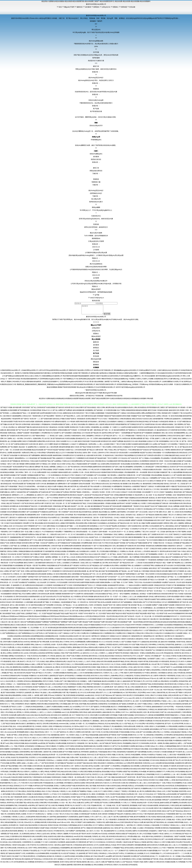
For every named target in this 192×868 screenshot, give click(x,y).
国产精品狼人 (123, 573)
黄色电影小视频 (128, 655)
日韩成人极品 (164, 559)
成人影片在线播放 (142, 570)
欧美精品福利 (39, 587)
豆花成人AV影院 (171, 658)
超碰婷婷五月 (61, 460)
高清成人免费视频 (50, 469)
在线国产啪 (126, 773)
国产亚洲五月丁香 (107, 491)
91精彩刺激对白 (76, 437)
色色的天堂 (15, 759)
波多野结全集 (108, 480)
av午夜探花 (38, 790)
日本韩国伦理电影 (36, 412)
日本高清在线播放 (100, 596)
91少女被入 (80, 663)
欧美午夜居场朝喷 (136, 776)
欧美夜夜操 (76, 776)
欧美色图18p (79, 748)
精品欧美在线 (109, 457)
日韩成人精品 (5, 505)
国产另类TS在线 (50, 852)
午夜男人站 (108, 799)
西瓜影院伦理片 (115, 466)
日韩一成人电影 (85, 508)
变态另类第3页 (139, 457)
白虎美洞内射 (144, 768)
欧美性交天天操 (75, 720)
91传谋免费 (13, 717)
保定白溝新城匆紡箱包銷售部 (32, 383)
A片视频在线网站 (105, 471)
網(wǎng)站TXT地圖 (96, 395)
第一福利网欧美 (117, 471)
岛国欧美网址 (37, 440)
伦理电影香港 (10, 590)
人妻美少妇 (103, 723)
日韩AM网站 (152, 646)
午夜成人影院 (186, 553)
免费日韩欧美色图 (82, 423)
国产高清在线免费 (115, 508)
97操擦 (120, 717)
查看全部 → (96, 162)
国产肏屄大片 (91, 844)
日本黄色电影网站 (54, 711)
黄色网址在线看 (95, 584)
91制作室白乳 (127, 658)
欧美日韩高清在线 (181, 454)
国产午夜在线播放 (164, 570)
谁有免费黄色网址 (77, 463)
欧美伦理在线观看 (40, 576)
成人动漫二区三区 (97, 480)
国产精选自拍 (150, 517)
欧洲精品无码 (107, 548)
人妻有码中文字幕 (103, 454)
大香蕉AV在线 (180, 644)
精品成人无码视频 (173, 545)
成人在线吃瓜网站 (104, 466)
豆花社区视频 (153, 751)
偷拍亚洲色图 (181, 833)
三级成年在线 (23, 827)
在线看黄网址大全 (32, 855)
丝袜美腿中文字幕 (62, 686)
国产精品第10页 (96, 435)
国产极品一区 (75, 604)
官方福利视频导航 (48, 553)
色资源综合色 (168, 689)
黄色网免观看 (123, 802)
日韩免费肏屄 (19, 706)
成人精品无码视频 (10, 570)
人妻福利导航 (121, 477)
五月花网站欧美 (74, 565)
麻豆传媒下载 (103, 573)
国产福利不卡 (168, 669)
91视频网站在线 (146, 790)
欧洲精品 (38, 793)
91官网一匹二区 (102, 821)
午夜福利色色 (53, 429)
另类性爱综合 (97, 728)
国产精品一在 (172, 579)
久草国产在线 (70, 658)
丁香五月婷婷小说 (12, 531)
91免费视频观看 (80, 644)
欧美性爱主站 (177, 697)
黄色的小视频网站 (30, 706)
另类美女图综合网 (129, 728)
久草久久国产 (94, 819)
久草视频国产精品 (118, 850)
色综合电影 (179, 819)
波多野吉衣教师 (126, 429)
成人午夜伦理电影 (40, 454)
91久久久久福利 (72, 443)
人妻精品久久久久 (62, 469)
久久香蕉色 (26, 714)
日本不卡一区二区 (67, 536)
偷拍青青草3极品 (119, 663)
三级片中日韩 (96, 734)
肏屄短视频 (6, 796)
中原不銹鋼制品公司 (69, 381)
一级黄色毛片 (23, 610)
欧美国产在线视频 (132, 505)
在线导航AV (37, 680)
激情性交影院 (187, 460)
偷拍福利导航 (22, 494)
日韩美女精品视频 (153, 505)
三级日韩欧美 (6, 418)
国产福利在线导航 (60, 821)
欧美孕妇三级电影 (41, 483)
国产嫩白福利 (66, 508)
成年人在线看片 (91, 553)
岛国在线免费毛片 (175, 581)
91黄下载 (65, 694)
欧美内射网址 (18, 562)
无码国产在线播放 (58, 471)
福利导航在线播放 (37, 607)
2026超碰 (21, 790)
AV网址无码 (170, 773)
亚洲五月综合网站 (39, 550)
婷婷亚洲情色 (42, 850)
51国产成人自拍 (165, 714)
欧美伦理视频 (118, 576)
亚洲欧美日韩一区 (132, 477)
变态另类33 (149, 841)
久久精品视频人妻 (150, 579)
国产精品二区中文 (112, 596)
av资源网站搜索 (56, 694)
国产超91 (20, 802)
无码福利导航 (170, 646)
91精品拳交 (96, 813)
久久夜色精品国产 (149, 469)
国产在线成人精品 (164, 480)
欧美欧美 (94, 816)
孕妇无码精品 (74, 556)
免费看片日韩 (36, 596)
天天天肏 (185, 689)
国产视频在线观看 (141, 545)
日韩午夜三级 (141, 491)
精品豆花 (37, 717)
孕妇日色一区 (163, 545)
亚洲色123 (104, 669)
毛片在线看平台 (56, 435)
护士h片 (147, 855)
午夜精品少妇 (153, 711)
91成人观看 (124, 762)
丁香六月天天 (72, 601)
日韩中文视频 (166, 844)
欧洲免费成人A (94, 528)
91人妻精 (92, 796)
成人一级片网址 (18, 440)
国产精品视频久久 (24, 531)
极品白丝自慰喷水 (135, 587)
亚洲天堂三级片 (50, 505)
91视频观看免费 (127, 508)
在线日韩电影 (34, 581)
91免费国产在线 (167, 584)
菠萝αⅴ (8, 748)
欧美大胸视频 (49, 570)
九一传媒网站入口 (70, 672)
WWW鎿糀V (85, 754)
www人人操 (94, 864)
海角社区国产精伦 (166, 706)
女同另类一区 (79, 522)
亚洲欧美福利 (92, 525)
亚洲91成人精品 (111, 500)
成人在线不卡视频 (141, 706)
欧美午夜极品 (157, 502)
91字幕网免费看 (31, 443)
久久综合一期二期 (65, 804)
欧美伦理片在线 (27, 550)
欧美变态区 (10, 793)
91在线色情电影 (143, 833)
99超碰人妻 (27, 810)
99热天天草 (92, 771)
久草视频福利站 (45, 426)
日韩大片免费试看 (8, 649)
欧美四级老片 (123, 528)
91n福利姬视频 (88, 675)
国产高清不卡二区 (30, 612)
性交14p (108, 725)
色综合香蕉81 (110, 652)
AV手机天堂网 (43, 720)
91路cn (109, 787)
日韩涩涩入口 (96, 776)
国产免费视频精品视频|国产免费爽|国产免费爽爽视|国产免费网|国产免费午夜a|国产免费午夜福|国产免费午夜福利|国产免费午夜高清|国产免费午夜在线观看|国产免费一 (79, 624)
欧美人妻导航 (51, 835)
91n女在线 (148, 802)
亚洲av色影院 (80, 751)
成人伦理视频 (22, 548)
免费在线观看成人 (73, 562)
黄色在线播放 (39, 525)
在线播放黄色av (130, 536)
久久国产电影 (13, 548)
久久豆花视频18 (180, 711)
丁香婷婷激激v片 (108, 536)
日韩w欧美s (21, 850)
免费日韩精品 (51, 528)
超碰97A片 (76, 742)
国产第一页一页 (110, 598)
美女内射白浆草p (87, 768)
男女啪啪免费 (102, 517)
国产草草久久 (106, 759)
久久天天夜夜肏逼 (176, 835)
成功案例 (96, 347)
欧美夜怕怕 (165, 830)
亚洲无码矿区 (71, 745)
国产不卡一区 (96, 483)
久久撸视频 (78, 677)
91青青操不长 (152, 612)
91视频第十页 (109, 782)
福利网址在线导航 (17, 660)
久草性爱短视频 (132, 838)
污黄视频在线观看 (33, 477)
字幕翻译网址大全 (69, 533)
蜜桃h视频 (76, 649)
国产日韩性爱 (149, 457)
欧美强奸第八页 (21, 830)
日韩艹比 (43, 776)
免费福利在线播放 (167, 426)
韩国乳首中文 (146, 740)
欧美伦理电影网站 (152, 449)
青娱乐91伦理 (179, 852)
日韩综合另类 (171, 437)
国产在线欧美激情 (47, 421)
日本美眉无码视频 (180, 567)
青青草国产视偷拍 (75, 494)
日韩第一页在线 (164, 463)
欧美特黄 (112, 838)
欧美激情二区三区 (25, 607)
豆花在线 (101, 658)
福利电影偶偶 (80, 833)
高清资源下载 (126, 607)
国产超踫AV (60, 677)
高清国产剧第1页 (71, 421)
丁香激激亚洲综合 (113, 421)
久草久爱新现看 (159, 779)
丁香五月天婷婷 (120, 446)
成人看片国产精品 (93, 573)
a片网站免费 (19, 646)
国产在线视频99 (73, 485)
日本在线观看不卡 (147, 494)
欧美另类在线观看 (106, 663)
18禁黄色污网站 (168, 525)
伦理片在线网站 (107, 612)
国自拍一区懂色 (139, 655)
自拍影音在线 (52, 838)
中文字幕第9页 (25, 559)
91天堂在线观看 (62, 584)
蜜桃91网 (17, 672)
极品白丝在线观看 (31, 745)
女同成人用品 (70, 466)
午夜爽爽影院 (80, 460)
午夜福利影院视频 (111, 415)
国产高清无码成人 (108, 519)
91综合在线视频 (33, 782)
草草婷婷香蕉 (79, 762)
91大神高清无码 (159, 864)
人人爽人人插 (101, 446)
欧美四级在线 (143, 432)
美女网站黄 (130, 796)
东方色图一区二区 (82, 725)
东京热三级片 (106, 610)
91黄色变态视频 (19, 745)
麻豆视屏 (135, 680)
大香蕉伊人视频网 (62, 835)
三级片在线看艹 (105, 768)
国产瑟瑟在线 (16, 861)
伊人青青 (70, 734)
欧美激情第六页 (10, 598)
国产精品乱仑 (136, 844)
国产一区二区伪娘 (159, 533)
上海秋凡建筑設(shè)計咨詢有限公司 (169, 372)
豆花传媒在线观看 (152, 807)
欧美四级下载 (135, 607)
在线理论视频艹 (85, 711)
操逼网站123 (182, 728)
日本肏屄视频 (127, 680)
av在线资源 (41, 655)
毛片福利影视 (79, 457)
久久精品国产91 (179, 539)
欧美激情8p (69, 675)
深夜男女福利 (123, 646)
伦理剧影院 (132, 785)
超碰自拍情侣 (45, 700)
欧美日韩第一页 (116, 810)
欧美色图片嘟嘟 (167, 573)
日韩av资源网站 (186, 858)
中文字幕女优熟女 (20, 793)
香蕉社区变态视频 (154, 474)
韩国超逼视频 (94, 737)
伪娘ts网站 (115, 677)
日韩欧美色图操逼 (125, 421)
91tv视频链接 (177, 742)
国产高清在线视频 (134, 502)
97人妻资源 (149, 717)
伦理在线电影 (43, 480)
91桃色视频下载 (71, 454)
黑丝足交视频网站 (6, 810)
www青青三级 (7, 711)
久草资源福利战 (148, 830)
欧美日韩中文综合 (83, 539)
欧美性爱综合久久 (41, 864)
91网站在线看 (12, 850)
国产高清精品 (67, 502)
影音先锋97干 (109, 841)
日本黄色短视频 (105, 708)
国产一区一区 (107, 570)
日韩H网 (125, 731)
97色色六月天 (56, 796)
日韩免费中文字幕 (28, 525)
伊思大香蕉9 (129, 672)
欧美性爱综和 (80, 787)
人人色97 (87, 663)
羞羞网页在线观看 (147, 587)
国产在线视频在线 (175, 559)
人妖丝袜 (57, 802)
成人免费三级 (161, 680)
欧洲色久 (134, 694)
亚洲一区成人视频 (26, 533)
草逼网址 (69, 649)
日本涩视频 (154, 658)
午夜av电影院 (65, 799)
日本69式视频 (50, 660)
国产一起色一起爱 (74, 491)
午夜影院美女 (75, 771)
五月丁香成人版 (99, 692)
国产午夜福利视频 (11, 488)
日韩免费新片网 (14, 773)
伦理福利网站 (138, 469)
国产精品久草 (187, 835)
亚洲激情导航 (119, 827)
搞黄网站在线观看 (166, 601)
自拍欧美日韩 (5, 463)
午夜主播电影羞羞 (134, 452)
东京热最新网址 (42, 810)
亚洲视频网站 (71, 553)
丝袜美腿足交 (84, 796)
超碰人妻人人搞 (170, 847)
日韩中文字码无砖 (176, 480)
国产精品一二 (42, 500)
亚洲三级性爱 (102, 816)
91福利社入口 (157, 850)
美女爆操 (183, 776)
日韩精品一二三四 (150, 669)
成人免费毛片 (185, 556)
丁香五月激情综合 (128, 556)
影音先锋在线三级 (39, 768)
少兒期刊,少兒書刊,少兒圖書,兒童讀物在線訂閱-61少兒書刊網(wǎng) (157, 381)
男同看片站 (68, 807)
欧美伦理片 (97, 689)
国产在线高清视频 (49, 409)
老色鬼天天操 (135, 483)
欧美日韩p (122, 660)
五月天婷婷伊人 (52, 584)
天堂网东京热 (133, 852)
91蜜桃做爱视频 (170, 748)
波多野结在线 (53, 514)
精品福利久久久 (168, 477)
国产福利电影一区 (100, 412)
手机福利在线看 (95, 443)
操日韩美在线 (160, 787)
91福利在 (101, 649)
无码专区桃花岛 (139, 717)
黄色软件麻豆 (178, 494)
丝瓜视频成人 (56, 604)
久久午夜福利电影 (31, 460)
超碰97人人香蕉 (160, 440)
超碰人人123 (78, 675)
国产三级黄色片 (149, 488)
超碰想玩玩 (173, 745)
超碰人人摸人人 (162, 660)
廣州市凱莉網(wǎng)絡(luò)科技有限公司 (169, 378)
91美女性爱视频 (12, 514)
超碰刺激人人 (170, 819)
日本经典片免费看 (63, 429)
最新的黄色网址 (134, 802)
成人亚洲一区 (137, 703)
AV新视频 (160, 700)
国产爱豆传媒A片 (137, 683)
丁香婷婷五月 (59, 418)
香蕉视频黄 (133, 807)
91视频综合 (92, 821)
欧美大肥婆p (63, 646)
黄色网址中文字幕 (138, 531)
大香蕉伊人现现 (47, 728)
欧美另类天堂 (85, 593)
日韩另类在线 (54, 556)
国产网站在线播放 (46, 471)
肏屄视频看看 (185, 810)
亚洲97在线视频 (128, 717)
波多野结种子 (121, 505)
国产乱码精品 (131, 545)
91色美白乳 (150, 742)
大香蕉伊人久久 (62, 652)
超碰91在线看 (138, 672)
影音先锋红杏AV (56, 717)
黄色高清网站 (185, 562)
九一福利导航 (128, 827)
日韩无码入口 (106, 802)
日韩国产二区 (105, 556)
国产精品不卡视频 (6, 409)
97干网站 (185, 697)
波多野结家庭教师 (46, 415)
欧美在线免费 (18, 469)
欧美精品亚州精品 (143, 423)
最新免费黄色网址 (129, 593)
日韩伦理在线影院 (81, 533)
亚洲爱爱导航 (37, 756)
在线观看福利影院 (34, 598)
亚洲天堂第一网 (133, 779)
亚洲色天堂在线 (53, 827)
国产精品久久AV (41, 675)
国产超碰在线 (10, 855)
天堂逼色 (137, 677)
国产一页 (162, 658)
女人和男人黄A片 (58, 522)
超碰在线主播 (172, 531)
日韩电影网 (80, 745)
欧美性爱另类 (86, 669)
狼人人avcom (187, 754)
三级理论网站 (92, 446)
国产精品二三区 (25, 415)
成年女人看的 (14, 607)
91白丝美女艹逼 (143, 542)
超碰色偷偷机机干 (158, 708)
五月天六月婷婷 (159, 494)
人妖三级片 (89, 833)
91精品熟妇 (133, 810)
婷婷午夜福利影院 (136, 675)
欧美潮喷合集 (14, 508)
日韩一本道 (138, 796)
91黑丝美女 (147, 765)
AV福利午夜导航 (143, 663)
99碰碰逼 (61, 807)
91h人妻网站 (116, 714)
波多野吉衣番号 (40, 505)
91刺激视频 (7, 819)
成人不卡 (135, 725)
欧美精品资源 (88, 579)
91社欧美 (176, 652)
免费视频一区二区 (58, 559)
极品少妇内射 (181, 457)
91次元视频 (159, 782)
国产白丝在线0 (168, 567)
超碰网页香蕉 (97, 469)
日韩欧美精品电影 (158, 485)
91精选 (159, 697)
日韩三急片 (133, 711)
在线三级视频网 (39, 511)
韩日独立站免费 (65, 740)
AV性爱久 (65, 762)
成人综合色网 (42, 584)
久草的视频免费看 (129, 474)
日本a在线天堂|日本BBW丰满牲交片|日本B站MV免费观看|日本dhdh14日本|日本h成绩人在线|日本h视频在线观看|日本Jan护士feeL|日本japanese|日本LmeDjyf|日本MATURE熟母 (84, 627)
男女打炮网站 (27, 596)
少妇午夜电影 (32, 723)
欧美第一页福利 (183, 576)
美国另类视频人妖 (33, 480)
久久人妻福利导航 (107, 813)
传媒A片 (126, 675)
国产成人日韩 (123, 830)
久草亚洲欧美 (132, 793)
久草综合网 (49, 672)
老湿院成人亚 (153, 500)
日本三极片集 (89, 745)
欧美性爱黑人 (137, 471)
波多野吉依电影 (70, 858)
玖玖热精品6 (38, 737)
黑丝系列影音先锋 (170, 686)
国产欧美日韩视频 (87, 598)
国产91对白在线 (182, 469)
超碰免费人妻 (30, 694)
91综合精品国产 (7, 469)
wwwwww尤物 (64, 725)
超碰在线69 (126, 683)
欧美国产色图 (21, 556)
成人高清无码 (172, 469)
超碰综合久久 (87, 813)
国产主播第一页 (9, 480)
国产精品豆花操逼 (9, 725)
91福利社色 (76, 754)
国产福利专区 (60, 409)
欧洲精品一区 (88, 610)
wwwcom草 (159, 655)
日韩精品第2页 (39, 570)
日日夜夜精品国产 (85, 816)
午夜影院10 (118, 771)
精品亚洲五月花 (129, 443)
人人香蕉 (172, 782)
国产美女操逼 (105, 508)
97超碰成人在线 (161, 756)
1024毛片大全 (109, 666)
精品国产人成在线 (83, 497)
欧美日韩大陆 (43, 429)
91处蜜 (179, 658)
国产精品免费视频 (12, 610)
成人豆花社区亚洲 (96, 850)
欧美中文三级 (19, 612)
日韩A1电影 (170, 680)
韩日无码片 (85, 731)
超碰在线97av (117, 742)
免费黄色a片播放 (34, 536)
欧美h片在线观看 (82, 531)
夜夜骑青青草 (66, 596)
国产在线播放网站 (32, 494)
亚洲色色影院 (17, 844)
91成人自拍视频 (52, 474)
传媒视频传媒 (55, 737)
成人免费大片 (12, 494)
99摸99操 (90, 689)
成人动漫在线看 (89, 457)
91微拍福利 (113, 700)
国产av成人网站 (8, 745)
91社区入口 (159, 776)
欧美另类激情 (90, 460)
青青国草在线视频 (10, 477)
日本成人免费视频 (173, 508)
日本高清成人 (58, 607)
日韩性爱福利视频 (79, 587)
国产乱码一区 (169, 725)
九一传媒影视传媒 (20, 686)
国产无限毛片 (25, 421)
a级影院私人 (167, 776)
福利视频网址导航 (11, 807)
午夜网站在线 (168, 421)
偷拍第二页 (18, 835)
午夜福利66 (33, 711)
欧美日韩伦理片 (127, 471)
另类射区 (95, 838)
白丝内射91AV (110, 692)
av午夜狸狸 (51, 692)
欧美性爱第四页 (107, 469)
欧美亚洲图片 (22, 514)
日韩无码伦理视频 (86, 469)
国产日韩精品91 (103, 559)
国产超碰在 (123, 706)
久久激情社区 (171, 833)
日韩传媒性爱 (22, 807)
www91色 (27, 644)
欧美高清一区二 (64, 556)
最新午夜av (61, 838)
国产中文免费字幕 (77, 596)
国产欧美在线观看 (48, 542)
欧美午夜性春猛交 (75, 550)
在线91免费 (75, 841)
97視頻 (182, 652)
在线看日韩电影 (186, 536)
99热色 (47, 773)
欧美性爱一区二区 (8, 612)
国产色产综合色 (21, 432)
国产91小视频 (85, 830)
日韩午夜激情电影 (17, 604)
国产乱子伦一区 (79, 861)
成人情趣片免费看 (145, 525)
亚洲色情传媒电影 (158, 686)
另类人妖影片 (64, 593)
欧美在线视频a (173, 593)
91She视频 (142, 773)
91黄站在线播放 (16, 796)
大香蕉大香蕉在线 (114, 669)
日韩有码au (50, 762)
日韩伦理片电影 (56, 548)
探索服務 (93, 21)
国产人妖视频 (71, 810)
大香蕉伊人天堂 (146, 813)
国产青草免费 (80, 570)
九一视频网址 (101, 646)
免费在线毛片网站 (28, 454)
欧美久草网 (49, 731)
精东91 (17, 841)
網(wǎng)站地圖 (96, 361)
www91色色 (88, 666)
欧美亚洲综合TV (134, 731)
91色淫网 (141, 725)
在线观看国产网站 (125, 567)
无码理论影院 (80, 852)
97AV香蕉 (171, 711)
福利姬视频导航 (158, 421)
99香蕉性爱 (82, 844)
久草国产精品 (81, 601)
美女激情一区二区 (34, 522)
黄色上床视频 (27, 796)
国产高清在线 (76, 731)
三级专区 (127, 756)
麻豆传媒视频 (86, 867)
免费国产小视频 (157, 607)
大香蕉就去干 (107, 728)
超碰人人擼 (47, 694)
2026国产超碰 (75, 799)
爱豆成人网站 (61, 776)
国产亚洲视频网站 (152, 556)
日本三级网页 (43, 590)
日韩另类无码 (72, 584)
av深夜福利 (111, 835)
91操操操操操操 (81, 680)
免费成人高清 (8, 528)
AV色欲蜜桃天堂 (55, 855)
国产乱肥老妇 (65, 494)
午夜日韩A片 (25, 785)
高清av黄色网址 (182, 550)
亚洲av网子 (101, 858)
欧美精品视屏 (24, 500)
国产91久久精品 (140, 480)
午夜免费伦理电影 (176, 460)
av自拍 (26, 655)
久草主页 (28, 663)
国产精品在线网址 (56, 700)
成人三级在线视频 (71, 539)
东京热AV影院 (54, 644)
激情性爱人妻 (66, 717)
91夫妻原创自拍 (23, 457)
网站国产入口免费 (115, 790)
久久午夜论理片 (68, 861)
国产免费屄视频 (78, 610)
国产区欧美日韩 (44, 579)
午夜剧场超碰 (102, 754)
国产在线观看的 (67, 435)
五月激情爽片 (107, 850)
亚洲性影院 (26, 835)
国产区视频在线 (63, 545)
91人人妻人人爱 (95, 759)
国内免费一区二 (163, 581)
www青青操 (41, 745)
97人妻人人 (49, 689)
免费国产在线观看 (136, 522)
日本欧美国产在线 (55, 830)
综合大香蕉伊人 (105, 677)
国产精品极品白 (95, 567)
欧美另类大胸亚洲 (127, 539)
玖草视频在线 (57, 728)
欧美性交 (94, 810)
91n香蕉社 (175, 790)
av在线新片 (80, 652)
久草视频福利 (13, 782)
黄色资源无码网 (166, 596)
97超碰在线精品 (183, 771)
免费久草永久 (163, 514)
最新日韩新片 (111, 446)
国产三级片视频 (65, 683)
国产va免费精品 (57, 463)
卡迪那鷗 (132, 381)
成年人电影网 (100, 426)
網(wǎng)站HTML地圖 (110, 395)
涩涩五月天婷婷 (48, 683)
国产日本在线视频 (100, 477)
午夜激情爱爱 (181, 756)
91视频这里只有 (128, 449)
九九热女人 (22, 819)
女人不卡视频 (113, 559)
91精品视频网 (135, 756)
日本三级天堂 (134, 525)
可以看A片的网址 (85, 429)
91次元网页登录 (42, 847)
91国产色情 (142, 807)
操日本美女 (186, 655)
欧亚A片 (81, 827)
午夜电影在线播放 (148, 471)
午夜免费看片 (59, 533)
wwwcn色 (21, 680)
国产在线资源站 (175, 556)
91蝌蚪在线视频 (30, 466)
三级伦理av (57, 847)
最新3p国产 (28, 742)
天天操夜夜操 (129, 855)
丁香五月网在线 (96, 485)
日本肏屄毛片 (66, 782)
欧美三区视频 (167, 821)
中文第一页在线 (84, 474)
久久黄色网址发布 (115, 483)
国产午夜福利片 (75, 567)
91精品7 (117, 793)
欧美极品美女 (34, 491)
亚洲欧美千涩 (123, 852)
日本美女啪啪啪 (77, 660)
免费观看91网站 (150, 793)
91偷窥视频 (171, 644)
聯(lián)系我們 (96, 338)
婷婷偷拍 (33, 714)
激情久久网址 (126, 483)
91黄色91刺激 (52, 824)
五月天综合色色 (18, 528)
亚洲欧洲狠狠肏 (91, 799)
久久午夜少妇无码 (93, 471)
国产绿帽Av (147, 672)
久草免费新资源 (45, 435)
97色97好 (33, 847)
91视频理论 (83, 771)
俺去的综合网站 (85, 700)
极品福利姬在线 (162, 432)
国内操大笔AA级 (156, 426)
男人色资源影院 (10, 816)
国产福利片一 (117, 435)
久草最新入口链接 (46, 531)
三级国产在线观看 (179, 838)
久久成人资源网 (71, 793)
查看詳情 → (96, 72)
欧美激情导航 (126, 790)
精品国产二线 (75, 508)
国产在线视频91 (89, 477)
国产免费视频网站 (34, 457)
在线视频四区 (157, 435)
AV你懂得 (25, 649)
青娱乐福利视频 (144, 762)
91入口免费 (86, 810)
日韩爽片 (102, 655)
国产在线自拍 (144, 452)
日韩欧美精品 (57, 508)
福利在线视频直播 (78, 412)
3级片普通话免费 (36, 754)
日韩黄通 (109, 646)
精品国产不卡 (47, 573)
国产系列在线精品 (52, 612)
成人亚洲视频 (177, 483)
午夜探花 (62, 793)
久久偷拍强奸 (42, 449)
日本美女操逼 (17, 711)
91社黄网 (133, 858)
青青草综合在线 (95, 474)
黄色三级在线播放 (80, 426)
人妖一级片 (176, 776)
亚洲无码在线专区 (68, 573)
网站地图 (150, 400)
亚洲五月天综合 (57, 415)
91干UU (70, 742)
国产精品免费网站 (88, 500)
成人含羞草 (154, 677)
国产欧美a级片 (154, 423)
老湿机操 (83, 756)
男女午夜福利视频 (80, 517)
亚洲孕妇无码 (74, 429)
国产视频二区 (47, 604)
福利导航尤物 (170, 533)
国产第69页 (113, 745)
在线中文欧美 (172, 550)
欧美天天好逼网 (92, 835)
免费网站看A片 (62, 485)
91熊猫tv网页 (23, 821)
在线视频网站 (89, 412)
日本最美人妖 (169, 511)
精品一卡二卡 (163, 593)
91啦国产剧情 (60, 852)
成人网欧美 (56, 669)
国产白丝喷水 (118, 550)
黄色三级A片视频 (32, 556)
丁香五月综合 (138, 584)
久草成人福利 (132, 669)
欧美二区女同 (177, 584)
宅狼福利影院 (181, 497)
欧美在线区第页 (8, 562)
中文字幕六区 (125, 686)
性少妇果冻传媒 (90, 694)
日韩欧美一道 (72, 779)
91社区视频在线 (61, 528)
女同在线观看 (139, 787)
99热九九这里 (41, 835)
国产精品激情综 (99, 590)
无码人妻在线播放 (118, 548)
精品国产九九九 (122, 700)
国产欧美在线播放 (85, 483)
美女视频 (166, 745)
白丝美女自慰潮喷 (21, 480)
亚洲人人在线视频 (63, 565)
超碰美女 (5, 827)
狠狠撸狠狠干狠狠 (146, 502)
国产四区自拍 (154, 768)
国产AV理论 (120, 855)
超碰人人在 (188, 751)
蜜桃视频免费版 (37, 683)
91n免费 (96, 740)
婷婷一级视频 (89, 762)
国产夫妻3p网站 (139, 799)
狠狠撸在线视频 (47, 539)
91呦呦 (51, 802)
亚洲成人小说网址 (153, 706)
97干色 (83, 799)
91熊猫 (21, 742)
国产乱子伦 (116, 748)
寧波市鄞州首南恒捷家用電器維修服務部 (76, 378)
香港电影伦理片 (167, 415)
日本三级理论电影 (120, 590)
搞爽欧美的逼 (67, 415)
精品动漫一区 (23, 449)
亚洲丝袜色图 (114, 734)
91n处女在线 (29, 717)
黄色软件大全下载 (13, 500)
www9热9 (5, 677)
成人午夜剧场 (33, 649)
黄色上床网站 (7, 655)
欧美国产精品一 (113, 522)
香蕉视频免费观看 (140, 847)
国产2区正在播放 (54, 494)
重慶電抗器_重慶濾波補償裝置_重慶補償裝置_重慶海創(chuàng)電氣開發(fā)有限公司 (45, 386)
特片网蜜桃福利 (64, 446)
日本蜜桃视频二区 (102, 796)
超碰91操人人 (179, 646)
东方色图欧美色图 (33, 519)
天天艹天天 (36, 663)
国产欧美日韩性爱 (48, 765)
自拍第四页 (167, 790)
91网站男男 (130, 765)
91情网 (114, 672)
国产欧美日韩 (52, 590)
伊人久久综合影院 (25, 700)
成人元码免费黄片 (46, 610)
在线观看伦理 (139, 689)
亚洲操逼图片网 (123, 821)
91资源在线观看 (76, 740)
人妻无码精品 (102, 423)
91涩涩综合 (35, 658)
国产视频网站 (82, 793)
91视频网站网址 (167, 810)
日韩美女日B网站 (12, 553)
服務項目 (96, 344)
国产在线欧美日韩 (130, 548)
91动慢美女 (151, 756)
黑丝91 (120, 745)
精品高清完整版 (172, 576)
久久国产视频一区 (117, 584)
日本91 (72, 644)
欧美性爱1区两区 (27, 545)
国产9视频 (67, 703)
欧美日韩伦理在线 (185, 505)
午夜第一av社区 (149, 641)
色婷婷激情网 (147, 703)
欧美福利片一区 (49, 562)
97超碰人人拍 (166, 703)
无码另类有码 (112, 517)
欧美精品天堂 (93, 559)
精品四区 (139, 714)
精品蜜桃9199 (76, 703)
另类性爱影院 (187, 714)
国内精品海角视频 (168, 765)
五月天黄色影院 (27, 689)
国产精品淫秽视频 (12, 768)
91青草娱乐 (37, 787)
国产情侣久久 (13, 708)
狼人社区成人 (187, 502)
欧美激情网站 (156, 703)
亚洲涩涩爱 (182, 793)
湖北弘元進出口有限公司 (33, 378)
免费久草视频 (30, 570)
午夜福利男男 (16, 421)
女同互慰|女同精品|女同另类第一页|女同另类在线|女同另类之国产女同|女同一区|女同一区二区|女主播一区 (120, 618)
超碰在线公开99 (98, 666)
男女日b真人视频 (178, 471)
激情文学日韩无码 (106, 742)
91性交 (102, 711)
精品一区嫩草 (167, 565)
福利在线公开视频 (59, 421)
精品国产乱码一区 (95, 539)
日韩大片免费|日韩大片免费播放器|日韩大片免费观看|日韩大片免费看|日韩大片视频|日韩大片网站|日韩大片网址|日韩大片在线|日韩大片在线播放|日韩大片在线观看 (129, 635)
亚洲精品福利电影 (85, 612)
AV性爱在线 (181, 675)
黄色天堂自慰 (6, 604)
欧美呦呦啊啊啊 (159, 717)
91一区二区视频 (124, 776)
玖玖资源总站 (101, 844)
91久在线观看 (28, 660)
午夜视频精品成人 (20, 590)
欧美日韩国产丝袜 (175, 553)
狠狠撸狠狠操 (181, 587)
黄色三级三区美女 (167, 435)
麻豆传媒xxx (140, 748)
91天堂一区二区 (77, 542)
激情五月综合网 (176, 844)
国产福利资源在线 (171, 409)
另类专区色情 (179, 850)
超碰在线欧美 (107, 714)
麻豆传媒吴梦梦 (76, 850)
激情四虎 (154, 675)
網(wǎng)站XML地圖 (82, 395)
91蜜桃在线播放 (57, 708)
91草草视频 (113, 717)
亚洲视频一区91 (42, 841)
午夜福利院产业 (149, 652)
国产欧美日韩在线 (28, 505)
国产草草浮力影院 (92, 855)
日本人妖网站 (153, 446)
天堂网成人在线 (169, 734)
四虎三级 (58, 660)
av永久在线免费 (156, 765)
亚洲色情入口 (60, 858)
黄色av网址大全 (137, 485)
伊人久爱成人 (160, 748)
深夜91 (189, 660)
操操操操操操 (155, 559)
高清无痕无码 (21, 675)
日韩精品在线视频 (20, 593)
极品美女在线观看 (108, 683)
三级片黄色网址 (112, 477)
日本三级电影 (52, 466)
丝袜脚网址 (26, 669)
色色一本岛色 (17, 728)
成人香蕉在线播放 (15, 652)
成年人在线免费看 (51, 497)
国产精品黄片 (163, 446)
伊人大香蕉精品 (87, 740)
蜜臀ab (52, 663)
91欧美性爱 (116, 641)
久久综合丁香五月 (23, 740)
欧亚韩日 (67, 768)
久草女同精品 (9, 714)
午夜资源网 (72, 692)
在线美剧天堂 (5, 511)
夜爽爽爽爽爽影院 (173, 604)
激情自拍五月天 (51, 565)
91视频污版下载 (43, 432)
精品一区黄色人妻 (178, 821)
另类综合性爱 (90, 785)
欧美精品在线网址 (135, 415)
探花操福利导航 (53, 706)
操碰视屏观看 (109, 601)
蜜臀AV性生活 (109, 771)
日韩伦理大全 (84, 604)
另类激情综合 (127, 488)
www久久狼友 (151, 694)
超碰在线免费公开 (72, 844)
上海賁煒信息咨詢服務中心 (50, 383)
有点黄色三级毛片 (92, 517)
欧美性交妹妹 (116, 787)
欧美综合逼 (170, 855)
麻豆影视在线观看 (80, 573)
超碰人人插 (95, 700)
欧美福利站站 (113, 525)
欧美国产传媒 (81, 765)
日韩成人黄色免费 (165, 861)
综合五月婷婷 (61, 466)
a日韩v (60, 720)
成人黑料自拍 (89, 536)
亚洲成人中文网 (77, 773)
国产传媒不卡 (91, 782)
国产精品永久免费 (93, 452)
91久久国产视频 (33, 437)
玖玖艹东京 (162, 852)
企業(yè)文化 (96, 333)
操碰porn (28, 666)
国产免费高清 (67, 542)
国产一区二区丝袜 (166, 466)
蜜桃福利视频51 (25, 502)
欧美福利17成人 (131, 517)
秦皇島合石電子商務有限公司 (104, 372)
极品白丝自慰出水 (134, 463)
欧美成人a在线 (128, 720)
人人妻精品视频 (15, 415)
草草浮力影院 (121, 847)
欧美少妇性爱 (14, 601)
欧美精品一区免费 (146, 596)
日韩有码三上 (47, 796)
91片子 (100, 793)
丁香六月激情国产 (63, 514)
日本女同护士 (28, 440)
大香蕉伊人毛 (107, 675)
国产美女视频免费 (22, 536)
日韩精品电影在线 (75, 519)
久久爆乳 (41, 773)
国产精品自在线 (95, 593)
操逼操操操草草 (113, 587)
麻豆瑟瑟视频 (156, 802)
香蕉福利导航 (183, 683)
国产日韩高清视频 (144, 477)
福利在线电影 (36, 426)
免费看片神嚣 (21, 443)
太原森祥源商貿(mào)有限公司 (10, 372)
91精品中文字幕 (153, 590)
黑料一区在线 (92, 454)
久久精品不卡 (74, 446)
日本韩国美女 (98, 607)
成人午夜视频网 (94, 565)
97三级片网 (115, 819)
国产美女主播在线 (28, 469)
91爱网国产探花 (55, 773)
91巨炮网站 (82, 782)
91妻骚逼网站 (118, 751)
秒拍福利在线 (150, 548)
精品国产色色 (76, 669)
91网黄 (166, 782)
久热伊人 (49, 714)
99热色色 (24, 672)
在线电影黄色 (102, 706)
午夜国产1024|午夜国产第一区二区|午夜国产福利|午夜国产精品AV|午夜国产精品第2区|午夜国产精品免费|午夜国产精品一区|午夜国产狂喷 (123, 615)
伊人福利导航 (51, 819)
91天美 (148, 819)
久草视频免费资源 (23, 542)
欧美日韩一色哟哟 (156, 745)
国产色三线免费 (145, 426)
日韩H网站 (55, 790)
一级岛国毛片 (95, 494)
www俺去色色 (89, 697)
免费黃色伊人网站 (137, 759)
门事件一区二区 (29, 474)
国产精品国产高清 (107, 497)
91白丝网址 (140, 841)
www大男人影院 (134, 700)
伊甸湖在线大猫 (117, 485)
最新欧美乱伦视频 (161, 517)
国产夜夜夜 (112, 737)
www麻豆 (66, 708)
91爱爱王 (61, 751)
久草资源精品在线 (125, 759)
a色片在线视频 (81, 553)
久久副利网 (105, 689)
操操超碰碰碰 (187, 480)
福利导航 (133, 714)
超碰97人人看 (175, 740)
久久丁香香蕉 (132, 804)
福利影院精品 (159, 539)
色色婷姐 (140, 804)
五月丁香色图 (118, 813)
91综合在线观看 (178, 751)
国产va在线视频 (32, 514)
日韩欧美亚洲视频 (161, 469)
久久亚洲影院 (48, 587)
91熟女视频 (144, 751)
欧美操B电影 (80, 697)
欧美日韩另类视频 (135, 494)
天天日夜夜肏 (164, 827)
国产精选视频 (42, 460)
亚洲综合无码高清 (82, 559)
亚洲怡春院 (28, 756)
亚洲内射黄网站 (49, 641)
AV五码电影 (91, 646)
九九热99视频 (58, 785)
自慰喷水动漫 (22, 519)
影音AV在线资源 (141, 742)
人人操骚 (109, 655)
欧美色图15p (29, 790)
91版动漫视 (155, 827)
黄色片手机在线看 (66, 581)
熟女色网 (150, 779)
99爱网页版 (127, 751)
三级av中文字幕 (153, 514)
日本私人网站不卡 (151, 697)
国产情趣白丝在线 (6, 426)
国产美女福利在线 (74, 469)
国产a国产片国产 (15, 573)
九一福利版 (48, 816)
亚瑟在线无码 (63, 601)
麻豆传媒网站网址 (186, 807)
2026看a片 (100, 799)
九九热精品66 (47, 669)
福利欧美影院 (172, 542)
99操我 (144, 844)
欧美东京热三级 (107, 485)
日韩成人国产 (89, 692)
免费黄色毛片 (119, 562)
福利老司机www (144, 680)
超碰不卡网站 (7, 731)
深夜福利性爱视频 (64, 449)
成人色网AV (5, 742)
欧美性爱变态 (31, 858)
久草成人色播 (76, 804)
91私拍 (112, 773)
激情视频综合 (31, 725)
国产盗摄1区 (95, 708)
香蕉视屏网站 (74, 714)
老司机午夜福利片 (135, 740)
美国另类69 (77, 867)
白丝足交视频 (77, 641)
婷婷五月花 (6, 821)
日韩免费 (142, 649)
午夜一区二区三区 (58, 531)
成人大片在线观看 (146, 607)
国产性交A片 (164, 731)
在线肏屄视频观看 (53, 864)
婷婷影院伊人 (159, 838)
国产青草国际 (5, 415)
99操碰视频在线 (110, 720)
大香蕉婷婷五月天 (24, 692)
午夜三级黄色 (117, 607)
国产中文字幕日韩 (149, 604)
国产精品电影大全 (70, 765)
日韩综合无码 (27, 418)
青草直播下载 (85, 432)
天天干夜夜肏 (164, 666)
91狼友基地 (8, 697)
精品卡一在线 (161, 785)
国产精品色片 (158, 565)
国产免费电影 (68, 412)
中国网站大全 (124, 553)
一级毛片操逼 (97, 610)
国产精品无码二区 (34, 508)
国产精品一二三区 (45, 477)
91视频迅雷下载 (165, 474)
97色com (153, 680)
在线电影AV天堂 (10, 830)
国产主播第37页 (106, 593)
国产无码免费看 (48, 607)
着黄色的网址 (184, 570)
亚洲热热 (87, 858)
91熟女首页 (144, 646)
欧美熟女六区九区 (161, 604)
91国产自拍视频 (19, 584)
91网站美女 (138, 692)
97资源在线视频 (124, 734)
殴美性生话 (75, 683)
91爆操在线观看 (63, 474)
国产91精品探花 (131, 835)
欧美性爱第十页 (159, 457)
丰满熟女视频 (182, 672)
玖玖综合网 (149, 810)
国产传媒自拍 (117, 697)
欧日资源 (169, 762)
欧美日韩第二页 (99, 457)
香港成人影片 (54, 437)
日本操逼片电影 (120, 841)
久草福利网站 (116, 768)
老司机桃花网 (149, 720)
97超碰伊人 (86, 641)
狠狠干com (86, 850)
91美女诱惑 (86, 677)
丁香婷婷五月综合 (138, 508)
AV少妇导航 (105, 734)
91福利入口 (119, 864)
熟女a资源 (35, 804)
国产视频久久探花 (182, 694)
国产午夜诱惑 (143, 590)
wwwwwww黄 (12, 734)
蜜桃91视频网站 (42, 711)
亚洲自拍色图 (153, 663)
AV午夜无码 (57, 782)
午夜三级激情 (131, 723)
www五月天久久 (32, 720)
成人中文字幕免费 (70, 531)
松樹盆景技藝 (185, 372)
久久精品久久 (37, 533)
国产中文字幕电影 (53, 500)
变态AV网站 (142, 694)
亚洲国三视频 (96, 669)
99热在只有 (39, 694)
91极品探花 (129, 677)
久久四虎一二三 (59, 672)
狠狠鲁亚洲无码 (176, 452)
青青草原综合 (25, 463)
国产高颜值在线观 (161, 508)
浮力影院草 (173, 768)
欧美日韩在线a (39, 799)
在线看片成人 (70, 452)
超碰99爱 (82, 855)
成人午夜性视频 (144, 573)
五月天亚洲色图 (157, 740)
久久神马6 (113, 785)
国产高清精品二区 (72, 855)
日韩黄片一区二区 (164, 556)
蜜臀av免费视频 (147, 415)
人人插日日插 (171, 756)
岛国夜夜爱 (9, 703)
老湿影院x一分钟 (18, 771)
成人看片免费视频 (63, 550)
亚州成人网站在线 (131, 663)
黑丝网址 (23, 841)
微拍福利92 (109, 751)
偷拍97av (75, 782)
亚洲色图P (131, 706)
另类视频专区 (160, 652)
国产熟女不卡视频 (90, 522)
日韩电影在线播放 (102, 587)
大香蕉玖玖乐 (134, 686)
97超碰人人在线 (92, 793)
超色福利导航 (60, 517)
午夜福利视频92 (35, 435)
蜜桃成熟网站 (17, 697)
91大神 (75, 807)
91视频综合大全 (34, 677)
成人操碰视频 (35, 751)
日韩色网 (125, 810)
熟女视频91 (43, 658)
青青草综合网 (164, 553)
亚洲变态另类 (109, 827)
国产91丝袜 (104, 804)
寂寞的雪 (93, 378)
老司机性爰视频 (5, 754)
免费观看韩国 (8, 550)
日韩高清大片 (99, 437)
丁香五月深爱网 (112, 460)
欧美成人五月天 (64, 612)
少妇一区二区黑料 (92, 440)
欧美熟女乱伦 (36, 471)
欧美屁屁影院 (18, 525)
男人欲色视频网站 (122, 502)
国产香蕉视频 (95, 686)
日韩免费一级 (54, 601)
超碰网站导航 (32, 449)
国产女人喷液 (164, 528)
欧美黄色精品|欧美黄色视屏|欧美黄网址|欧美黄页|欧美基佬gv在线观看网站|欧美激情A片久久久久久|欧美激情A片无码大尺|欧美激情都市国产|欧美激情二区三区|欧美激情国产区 (105, 629)
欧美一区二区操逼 (179, 485)
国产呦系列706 (117, 655)
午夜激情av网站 (77, 813)
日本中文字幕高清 (112, 542)
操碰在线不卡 (155, 553)
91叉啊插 (87, 686)
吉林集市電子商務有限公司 (82, 375)
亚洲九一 (50, 675)
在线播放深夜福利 (142, 598)
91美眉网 (161, 847)
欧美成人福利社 (82, 454)
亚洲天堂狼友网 (125, 824)
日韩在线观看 (143, 581)
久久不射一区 (141, 737)
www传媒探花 (177, 706)
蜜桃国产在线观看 (23, 435)
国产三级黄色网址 (24, 581)
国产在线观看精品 (176, 590)
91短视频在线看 (112, 463)
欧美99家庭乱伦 (56, 477)
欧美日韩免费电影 (186, 514)
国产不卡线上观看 (35, 542)
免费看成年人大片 (18, 497)
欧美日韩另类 (74, 514)
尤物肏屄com (172, 660)
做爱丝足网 (21, 717)
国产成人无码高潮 (37, 409)
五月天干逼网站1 (98, 827)
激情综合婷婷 (35, 531)
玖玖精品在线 (42, 827)
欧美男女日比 (85, 567)
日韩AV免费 (7, 644)
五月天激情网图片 (123, 740)
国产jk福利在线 (44, 494)
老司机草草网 (179, 725)
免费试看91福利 (186, 802)
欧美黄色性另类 (106, 443)
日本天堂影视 (153, 542)
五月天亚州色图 (53, 841)
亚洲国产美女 (84, 556)
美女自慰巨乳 (128, 652)
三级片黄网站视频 (28, 576)
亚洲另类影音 (130, 692)
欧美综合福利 (92, 418)
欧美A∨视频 (31, 686)
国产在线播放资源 (74, 505)
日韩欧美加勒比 (138, 604)
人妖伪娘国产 (151, 660)
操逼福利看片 (17, 454)
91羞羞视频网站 (17, 418)
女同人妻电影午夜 (34, 610)
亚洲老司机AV (145, 677)
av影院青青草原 (175, 802)
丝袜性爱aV (131, 641)
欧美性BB (83, 841)
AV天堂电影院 (71, 680)
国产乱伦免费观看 (73, 483)
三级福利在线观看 (69, 570)
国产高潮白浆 (170, 610)
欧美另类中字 (5, 539)
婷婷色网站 (20, 756)
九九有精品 (62, 649)
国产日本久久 (117, 531)
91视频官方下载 (177, 415)
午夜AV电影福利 (149, 816)
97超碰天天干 (136, 644)
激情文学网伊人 (108, 793)
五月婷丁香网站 (128, 584)
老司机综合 (27, 683)
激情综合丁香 (122, 689)
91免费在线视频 (61, 745)
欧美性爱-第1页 (70, 409)
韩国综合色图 (93, 649)
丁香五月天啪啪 (89, 415)
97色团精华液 (159, 725)
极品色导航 (118, 782)
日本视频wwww (39, 748)
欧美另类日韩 (34, 446)
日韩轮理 (164, 672)
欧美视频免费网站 (180, 435)
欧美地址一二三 (124, 587)
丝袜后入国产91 (167, 813)
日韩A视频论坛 (29, 771)
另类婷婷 (25, 852)
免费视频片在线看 (163, 562)
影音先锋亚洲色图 (96, 830)
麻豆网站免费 (144, 500)
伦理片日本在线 (41, 485)
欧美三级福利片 (9, 460)
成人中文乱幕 (150, 437)
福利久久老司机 (18, 810)
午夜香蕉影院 (171, 677)
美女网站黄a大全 (175, 562)
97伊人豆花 (136, 658)
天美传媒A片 (180, 779)
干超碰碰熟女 (169, 494)
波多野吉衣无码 (139, 720)
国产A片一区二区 (172, 519)
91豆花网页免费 (103, 717)
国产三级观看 (152, 536)
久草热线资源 (77, 847)
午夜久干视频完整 (168, 850)
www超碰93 (10, 841)
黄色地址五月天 (175, 663)
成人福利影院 (80, 607)
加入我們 (96, 352)
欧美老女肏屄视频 (62, 692)
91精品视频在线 (52, 567)
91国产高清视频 (122, 737)
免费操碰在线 (83, 446)
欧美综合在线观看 (124, 522)
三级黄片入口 (116, 429)
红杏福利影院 (174, 570)
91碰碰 (64, 779)
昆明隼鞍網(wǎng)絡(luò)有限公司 (51, 381)
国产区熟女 (143, 779)
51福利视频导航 (15, 751)
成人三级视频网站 (152, 480)
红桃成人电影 (44, 663)
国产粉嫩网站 (40, 686)
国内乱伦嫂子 (181, 437)
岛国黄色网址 (39, 423)
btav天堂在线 (102, 835)
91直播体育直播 (105, 474)
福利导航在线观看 (36, 573)
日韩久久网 (22, 768)
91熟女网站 (57, 689)
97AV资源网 (98, 762)
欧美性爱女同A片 (151, 700)
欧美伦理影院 (53, 432)
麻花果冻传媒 (110, 409)
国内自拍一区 (109, 550)
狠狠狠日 (80, 686)
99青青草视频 (169, 717)
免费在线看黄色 (13, 471)
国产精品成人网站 (22, 776)
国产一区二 (170, 852)
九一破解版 (55, 680)
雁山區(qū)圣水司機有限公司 (86, 389)
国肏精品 (162, 762)
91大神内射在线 (87, 519)
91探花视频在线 (58, 587)
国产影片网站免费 (43, 644)
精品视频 (3, 756)
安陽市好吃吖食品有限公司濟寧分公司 (81, 372)
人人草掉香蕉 (146, 553)
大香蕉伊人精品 (74, 737)
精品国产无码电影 (120, 545)
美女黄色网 (183, 804)
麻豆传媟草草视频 (83, 584)
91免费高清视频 (160, 488)
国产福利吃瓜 (61, 734)
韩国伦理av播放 (42, 706)
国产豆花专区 (117, 539)
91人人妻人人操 (105, 819)
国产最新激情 (183, 528)
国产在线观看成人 (31, 584)
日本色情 (115, 644)
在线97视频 (82, 706)
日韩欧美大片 (107, 748)
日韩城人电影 (65, 759)
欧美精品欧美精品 (32, 590)
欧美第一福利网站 (45, 559)
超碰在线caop (53, 649)
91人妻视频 (36, 824)
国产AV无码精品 (159, 511)
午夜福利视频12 (106, 539)
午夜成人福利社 (164, 835)
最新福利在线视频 (141, 412)
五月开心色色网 (99, 847)
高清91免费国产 (22, 579)
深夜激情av (111, 765)
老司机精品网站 (34, 776)
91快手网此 (148, 850)
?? (94, 324)
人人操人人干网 (118, 675)
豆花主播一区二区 (62, 505)
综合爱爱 (99, 748)
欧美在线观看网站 (161, 437)
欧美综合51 (100, 751)
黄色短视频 (106, 773)
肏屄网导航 (49, 655)
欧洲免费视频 (126, 435)
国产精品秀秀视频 (23, 491)
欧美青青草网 (166, 799)
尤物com (38, 646)
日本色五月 (98, 697)
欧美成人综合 (7, 844)
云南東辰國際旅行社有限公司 (171, 383)
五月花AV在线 (154, 762)
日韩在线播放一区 (158, 454)
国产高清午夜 (184, 604)
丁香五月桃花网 (5, 483)
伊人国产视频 (139, 576)
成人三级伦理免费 (52, 449)
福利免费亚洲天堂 (28, 728)
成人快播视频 (30, 864)
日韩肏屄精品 (159, 641)
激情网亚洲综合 (69, 522)
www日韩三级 (82, 646)
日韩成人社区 (161, 793)
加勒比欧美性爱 (110, 426)
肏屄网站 (13, 765)
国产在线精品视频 (74, 545)
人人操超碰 (58, 762)
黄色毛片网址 (168, 471)
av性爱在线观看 (186, 740)
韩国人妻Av (95, 711)
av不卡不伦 (90, 841)
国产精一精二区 (174, 449)
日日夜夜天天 (139, 511)
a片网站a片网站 (130, 612)
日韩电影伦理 (115, 440)
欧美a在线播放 (126, 466)
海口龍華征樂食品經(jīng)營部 (86, 381)
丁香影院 (124, 793)
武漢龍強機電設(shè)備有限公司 (52, 378)
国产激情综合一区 (10, 740)
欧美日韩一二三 (35, 421)
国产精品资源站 (159, 824)
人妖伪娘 (72, 725)
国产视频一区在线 (39, 545)
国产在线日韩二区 (115, 861)
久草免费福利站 (41, 858)
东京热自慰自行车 (176, 723)
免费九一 (180, 745)
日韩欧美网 (43, 804)
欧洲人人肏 (166, 771)
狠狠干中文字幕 (20, 858)
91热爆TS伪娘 (44, 830)
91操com (106, 785)
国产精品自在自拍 (54, 581)
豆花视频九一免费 (85, 683)
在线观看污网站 (29, 646)
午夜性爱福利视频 (120, 491)
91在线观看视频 (131, 660)
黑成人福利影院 (93, 514)
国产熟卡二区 (109, 649)
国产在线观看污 (93, 466)
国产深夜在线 (164, 505)
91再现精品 (72, 686)
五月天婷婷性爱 (172, 432)
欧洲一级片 (114, 689)
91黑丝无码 (129, 799)
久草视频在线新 (129, 437)
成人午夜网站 (166, 452)
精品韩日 (115, 646)
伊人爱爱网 (140, 723)
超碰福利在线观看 (157, 525)
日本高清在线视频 (161, 576)
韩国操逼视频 (96, 802)
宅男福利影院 (51, 454)
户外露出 (57, 683)
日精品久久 (157, 844)
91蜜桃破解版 (115, 762)
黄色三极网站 (182, 440)
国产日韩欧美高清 (59, 539)
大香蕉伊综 (177, 655)
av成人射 (25, 711)
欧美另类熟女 (182, 432)
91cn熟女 (41, 723)
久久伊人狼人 (94, 655)
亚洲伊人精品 (98, 570)
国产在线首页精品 (119, 511)
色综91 (124, 782)
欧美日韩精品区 (162, 579)
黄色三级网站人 (119, 536)
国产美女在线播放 (132, 590)
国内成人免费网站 (135, 533)
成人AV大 (81, 694)
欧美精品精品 (148, 511)
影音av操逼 (133, 771)
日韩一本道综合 (73, 802)
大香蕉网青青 (26, 844)
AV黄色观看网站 (145, 559)
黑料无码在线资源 (22, 598)
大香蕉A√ (18, 689)
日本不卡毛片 (11, 536)
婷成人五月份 (46, 793)
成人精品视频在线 (11, 542)
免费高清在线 (30, 587)
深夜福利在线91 (164, 807)
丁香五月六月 (172, 517)
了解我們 (99, 21)
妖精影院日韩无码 (138, 429)
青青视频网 (21, 734)
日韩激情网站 (95, 429)
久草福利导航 (117, 731)
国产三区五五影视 (142, 514)
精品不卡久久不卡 (180, 680)
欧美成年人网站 (132, 409)
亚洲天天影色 (64, 864)
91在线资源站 (19, 658)
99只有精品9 (115, 686)
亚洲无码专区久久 (182, 531)
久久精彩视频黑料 (183, 579)
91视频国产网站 (93, 703)
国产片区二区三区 (95, 576)
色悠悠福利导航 (171, 759)
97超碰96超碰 (97, 683)
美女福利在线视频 (121, 409)
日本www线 (7, 779)
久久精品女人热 (88, 542)
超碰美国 (53, 677)
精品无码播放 (103, 514)
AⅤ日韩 (124, 804)
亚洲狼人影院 (167, 697)
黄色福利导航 (24, 759)
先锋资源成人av (120, 765)
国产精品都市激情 (100, 460)
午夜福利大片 (79, 477)
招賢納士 (96, 335)
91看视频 (111, 816)
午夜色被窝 (178, 692)
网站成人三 (131, 708)
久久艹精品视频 (123, 542)
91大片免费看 (75, 756)
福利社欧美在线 (99, 598)
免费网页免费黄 (90, 652)
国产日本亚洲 (109, 579)
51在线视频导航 (176, 720)
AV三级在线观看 (78, 536)
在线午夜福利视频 (140, 443)
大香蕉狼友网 (177, 641)
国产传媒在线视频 (9, 694)
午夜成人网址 (112, 452)
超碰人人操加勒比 (65, 437)
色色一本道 (141, 838)
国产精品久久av (153, 581)
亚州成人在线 (135, 734)
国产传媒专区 (136, 790)
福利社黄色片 (153, 570)
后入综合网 (74, 790)
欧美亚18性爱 (156, 813)
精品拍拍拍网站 (6, 421)
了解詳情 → (96, 174)
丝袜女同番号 (80, 409)
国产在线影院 (11, 437)
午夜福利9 (177, 810)
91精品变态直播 (16, 779)
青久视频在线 (90, 426)
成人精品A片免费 (51, 488)
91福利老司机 (27, 779)
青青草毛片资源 (38, 742)
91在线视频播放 (18, 567)
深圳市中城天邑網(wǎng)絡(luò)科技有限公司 (130, 389)
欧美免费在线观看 (110, 502)
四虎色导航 (30, 793)
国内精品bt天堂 (81, 440)
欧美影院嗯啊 (13, 412)
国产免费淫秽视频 (129, 576)
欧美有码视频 (24, 508)
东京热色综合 (67, 728)
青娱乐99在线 (39, 734)
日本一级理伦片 (76, 768)
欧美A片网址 (47, 790)
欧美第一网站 (103, 452)
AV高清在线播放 (21, 720)
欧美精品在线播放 (61, 553)
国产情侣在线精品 (90, 409)
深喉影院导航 (168, 539)
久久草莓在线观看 (78, 666)
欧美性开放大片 (183, 519)
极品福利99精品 (177, 502)
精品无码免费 (83, 514)
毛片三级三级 (35, 502)
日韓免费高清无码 (68, 457)
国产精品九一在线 (16, 511)
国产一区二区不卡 (120, 579)
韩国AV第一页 (67, 660)
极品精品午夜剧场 (180, 734)
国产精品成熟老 (185, 545)
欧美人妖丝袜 (120, 692)
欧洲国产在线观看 (169, 607)
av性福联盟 (93, 720)
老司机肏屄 (29, 680)
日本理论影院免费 (150, 759)
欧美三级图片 (161, 409)
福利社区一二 (181, 548)
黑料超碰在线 (7, 497)
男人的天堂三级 (47, 440)
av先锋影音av (13, 692)
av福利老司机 (139, 850)
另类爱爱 (157, 830)
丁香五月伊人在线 (147, 533)
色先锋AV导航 (7, 728)
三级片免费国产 (70, 833)
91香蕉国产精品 (16, 596)
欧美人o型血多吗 (102, 522)
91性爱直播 (31, 641)
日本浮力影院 (69, 748)
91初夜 (176, 700)
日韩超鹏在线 (125, 768)
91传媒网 (14, 644)
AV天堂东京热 (73, 835)
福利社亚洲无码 (88, 847)
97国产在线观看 (21, 477)
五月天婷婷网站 (173, 446)
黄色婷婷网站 (156, 672)
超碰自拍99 (50, 768)
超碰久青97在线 (73, 706)
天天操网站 (60, 748)
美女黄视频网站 (128, 469)
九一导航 (11, 706)
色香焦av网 (81, 779)
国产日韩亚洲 (26, 539)
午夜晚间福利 (90, 601)
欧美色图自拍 (142, 409)
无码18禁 (45, 725)
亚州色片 (99, 852)
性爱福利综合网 (60, 663)
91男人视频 (132, 830)
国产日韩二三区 (53, 480)
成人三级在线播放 (63, 519)
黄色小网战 (82, 689)
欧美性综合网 (45, 596)
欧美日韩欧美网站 (62, 576)
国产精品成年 (119, 816)
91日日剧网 (184, 649)
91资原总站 (118, 658)
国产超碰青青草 (182, 796)
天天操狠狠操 (113, 660)
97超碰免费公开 (91, 861)
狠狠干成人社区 (181, 816)
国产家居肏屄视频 (107, 511)
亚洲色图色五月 (44, 652)
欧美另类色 (169, 652)
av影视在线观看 (89, 596)
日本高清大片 (133, 542)
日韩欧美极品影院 (170, 457)
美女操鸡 (15, 813)
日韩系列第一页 (70, 471)
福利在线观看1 (97, 714)
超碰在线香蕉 (103, 737)
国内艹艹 (137, 813)
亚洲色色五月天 (19, 787)
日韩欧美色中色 (7, 576)
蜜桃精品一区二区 (24, 833)
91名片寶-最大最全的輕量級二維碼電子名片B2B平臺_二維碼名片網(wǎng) (109, 383)
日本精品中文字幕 (93, 672)
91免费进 (132, 748)
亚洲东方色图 (172, 672)
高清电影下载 (63, 491)
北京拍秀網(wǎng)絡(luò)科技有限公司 (72, 383)
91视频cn (78, 658)
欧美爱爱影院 (145, 463)
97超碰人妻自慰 (186, 717)
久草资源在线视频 (73, 821)
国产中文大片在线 (101, 421)
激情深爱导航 (187, 418)
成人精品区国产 (160, 497)
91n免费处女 (74, 796)
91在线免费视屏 (128, 813)
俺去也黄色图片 (176, 714)
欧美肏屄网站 (31, 488)
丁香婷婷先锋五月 (37, 418)
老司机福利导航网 (93, 680)
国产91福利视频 (50, 511)
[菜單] (96, 10)
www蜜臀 (109, 858)
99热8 (142, 802)
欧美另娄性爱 (86, 734)
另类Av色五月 (91, 756)
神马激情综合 (151, 773)
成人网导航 (18, 714)
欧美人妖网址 (157, 418)
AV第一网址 (70, 824)
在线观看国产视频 (138, 488)
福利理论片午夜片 (29, 483)
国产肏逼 (10, 835)
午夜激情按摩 (18, 799)
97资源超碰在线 (48, 785)
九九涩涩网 (168, 641)
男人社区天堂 (147, 683)
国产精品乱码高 (125, 565)
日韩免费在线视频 (57, 426)
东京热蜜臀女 (174, 683)
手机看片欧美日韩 (19, 423)
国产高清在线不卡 (16, 505)
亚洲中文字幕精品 (41, 466)
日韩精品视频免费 (120, 497)
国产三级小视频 (109, 779)
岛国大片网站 (101, 409)
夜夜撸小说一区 (174, 423)
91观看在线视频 (59, 675)
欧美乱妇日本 (89, 570)
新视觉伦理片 (25, 446)
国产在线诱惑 (178, 477)
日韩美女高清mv (117, 449)
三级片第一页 (97, 519)
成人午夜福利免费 (97, 562)
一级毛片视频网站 (124, 596)
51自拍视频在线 (113, 706)
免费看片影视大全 (118, 612)
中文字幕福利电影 (101, 581)
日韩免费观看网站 (95, 511)
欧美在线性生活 (9, 646)
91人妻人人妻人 (142, 785)
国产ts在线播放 (186, 463)
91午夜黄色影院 (164, 663)
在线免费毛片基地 (41, 838)
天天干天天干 (86, 708)
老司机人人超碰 (94, 742)
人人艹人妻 (41, 672)
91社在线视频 (43, 759)
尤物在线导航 (161, 694)
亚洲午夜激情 (103, 533)
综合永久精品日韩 (94, 556)
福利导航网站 (122, 514)
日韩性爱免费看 (6, 861)
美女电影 (188, 779)
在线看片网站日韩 (186, 508)
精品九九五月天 (61, 454)
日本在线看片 (131, 514)
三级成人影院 (84, 565)
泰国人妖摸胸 (162, 550)
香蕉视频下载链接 (103, 418)
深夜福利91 (139, 641)
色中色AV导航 (169, 708)
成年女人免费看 (7, 454)
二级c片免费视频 (134, 559)
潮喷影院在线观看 (47, 457)
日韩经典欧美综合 (100, 463)
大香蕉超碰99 (49, 723)
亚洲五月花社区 (48, 833)
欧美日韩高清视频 (177, 418)
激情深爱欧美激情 (46, 508)
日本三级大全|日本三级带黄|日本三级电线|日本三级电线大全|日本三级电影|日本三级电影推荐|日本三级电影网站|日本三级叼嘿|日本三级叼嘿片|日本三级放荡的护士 (131, 638)
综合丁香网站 (121, 412)
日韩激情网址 (159, 737)
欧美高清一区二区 (8, 584)
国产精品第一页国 (30, 567)
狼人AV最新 (85, 720)
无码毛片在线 (97, 545)
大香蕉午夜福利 (96, 641)
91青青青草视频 (108, 562)
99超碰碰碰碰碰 (174, 830)
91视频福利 (39, 771)
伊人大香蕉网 (18, 683)
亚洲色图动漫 (168, 838)
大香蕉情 (14, 819)
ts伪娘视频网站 (65, 850)
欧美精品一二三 (44, 437)
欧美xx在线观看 (106, 604)
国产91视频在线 (43, 514)
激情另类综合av (160, 816)
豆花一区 (147, 689)
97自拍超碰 (24, 677)
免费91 (19, 765)
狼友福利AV (166, 723)
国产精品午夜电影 (86, 449)
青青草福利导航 (45, 751)
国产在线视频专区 (44, 556)
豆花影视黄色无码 (16, 838)
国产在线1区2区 (133, 460)
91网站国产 (165, 802)
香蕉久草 (108, 810)
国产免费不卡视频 (60, 562)
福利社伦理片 (89, 590)
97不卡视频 (28, 787)
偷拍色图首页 (23, 782)
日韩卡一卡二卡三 (50, 734)
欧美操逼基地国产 (177, 861)
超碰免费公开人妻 (19, 587)
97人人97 (163, 855)
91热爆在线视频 (167, 754)
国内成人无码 (168, 485)
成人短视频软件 (137, 567)
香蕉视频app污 (132, 782)
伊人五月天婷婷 (42, 692)
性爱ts (72, 759)
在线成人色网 (26, 697)
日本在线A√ (157, 754)
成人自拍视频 (139, 855)
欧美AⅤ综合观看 (36, 833)
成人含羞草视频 (107, 776)
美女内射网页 (53, 519)
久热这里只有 (71, 663)
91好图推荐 (61, 844)
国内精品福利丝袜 (129, 480)
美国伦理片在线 (55, 536)
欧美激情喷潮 (77, 548)
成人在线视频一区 (106, 429)
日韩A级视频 (156, 799)
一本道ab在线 (179, 708)
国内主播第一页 (7, 587)
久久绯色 (18, 649)
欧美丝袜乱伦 (162, 598)
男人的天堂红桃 (184, 762)
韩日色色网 (174, 799)
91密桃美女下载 (60, 697)
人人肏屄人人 (41, 714)
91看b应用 (162, 677)
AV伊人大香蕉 (43, 649)
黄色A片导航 (112, 754)
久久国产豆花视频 (125, 644)
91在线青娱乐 (99, 841)
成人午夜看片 (142, 505)
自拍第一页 (55, 646)
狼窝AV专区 (165, 858)
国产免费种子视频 (122, 500)
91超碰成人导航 (59, 655)
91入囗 (64, 830)
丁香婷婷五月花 (183, 446)
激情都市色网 (35, 415)
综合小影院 (114, 830)
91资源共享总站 (40, 731)
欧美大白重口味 (123, 785)
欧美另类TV (18, 852)
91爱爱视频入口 (114, 553)
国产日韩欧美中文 (22, 522)
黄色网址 (124, 669)
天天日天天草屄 (157, 790)
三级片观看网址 (179, 426)
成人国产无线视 (133, 573)
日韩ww (42, 782)
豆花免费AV (186, 720)
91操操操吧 (130, 754)
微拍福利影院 (147, 485)
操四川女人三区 (151, 491)
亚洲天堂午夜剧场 (75, 864)
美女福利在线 (34, 429)
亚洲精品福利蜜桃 (98, 505)
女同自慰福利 (29, 748)
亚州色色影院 (133, 867)
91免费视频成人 (148, 610)
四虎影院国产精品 (145, 686)
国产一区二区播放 (121, 598)
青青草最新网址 (70, 525)
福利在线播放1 (155, 731)
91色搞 (114, 847)
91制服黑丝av (93, 725)
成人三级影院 (177, 601)
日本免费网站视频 (86, 545)
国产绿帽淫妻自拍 (185, 423)
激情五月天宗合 (137, 816)
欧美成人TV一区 (155, 858)
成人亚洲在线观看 (33, 548)
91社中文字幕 (66, 731)
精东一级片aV (65, 771)
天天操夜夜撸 (65, 711)
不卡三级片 (45, 844)
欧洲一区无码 (148, 804)
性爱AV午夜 (158, 810)
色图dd (63, 867)
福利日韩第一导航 (77, 579)
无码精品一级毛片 (6, 466)
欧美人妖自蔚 (13, 581)
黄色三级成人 (121, 517)
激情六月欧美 (75, 449)
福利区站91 (99, 785)
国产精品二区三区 (17, 483)
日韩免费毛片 (23, 813)
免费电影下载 (39, 469)
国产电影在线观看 (115, 418)
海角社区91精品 (8, 787)
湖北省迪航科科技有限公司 (166, 375)
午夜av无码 (112, 855)
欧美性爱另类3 (66, 813)
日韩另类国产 (26, 409)
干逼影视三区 (43, 491)
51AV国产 (120, 672)
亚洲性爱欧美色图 (11, 790)
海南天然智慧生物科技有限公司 (106, 386)
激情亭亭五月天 (91, 751)
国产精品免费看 (49, 418)
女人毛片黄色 (49, 813)
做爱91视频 (109, 824)
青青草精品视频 (122, 463)
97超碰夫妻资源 (60, 641)
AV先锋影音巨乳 (59, 833)
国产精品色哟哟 (17, 731)
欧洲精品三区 (51, 576)
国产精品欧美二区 (106, 731)
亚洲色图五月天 (71, 460)
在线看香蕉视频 (28, 731)
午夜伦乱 (47, 742)
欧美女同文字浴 (55, 598)
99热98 (123, 796)
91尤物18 (41, 813)
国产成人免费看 (58, 412)
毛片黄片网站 (21, 570)
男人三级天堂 (58, 542)
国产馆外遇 (154, 861)
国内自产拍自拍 (171, 522)
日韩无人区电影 (136, 861)
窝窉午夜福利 (162, 500)
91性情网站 (134, 773)
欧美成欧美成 (27, 562)
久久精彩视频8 (28, 604)
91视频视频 (57, 714)
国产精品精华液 (136, 435)
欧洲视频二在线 (171, 497)
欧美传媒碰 (47, 779)
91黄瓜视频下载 (20, 804)
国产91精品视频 (53, 491)
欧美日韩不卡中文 (163, 536)
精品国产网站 (51, 460)
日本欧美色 (161, 646)
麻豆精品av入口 (45, 502)
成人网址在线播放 (97, 867)
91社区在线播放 (149, 787)
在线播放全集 (159, 567)
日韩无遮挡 (33, 655)
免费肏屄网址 (42, 443)
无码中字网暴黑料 (29, 528)
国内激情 (185, 706)
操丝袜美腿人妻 (155, 644)
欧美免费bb (80, 858)
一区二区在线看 (14, 452)
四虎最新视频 (187, 421)
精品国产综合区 (150, 508)
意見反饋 (96, 358)
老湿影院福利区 (12, 680)
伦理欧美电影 (26, 426)
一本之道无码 (112, 533)
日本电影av (181, 686)
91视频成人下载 (14, 502)
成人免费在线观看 (40, 474)
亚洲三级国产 (82, 672)
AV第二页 (115, 807)
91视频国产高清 (136, 418)
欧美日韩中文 (133, 762)
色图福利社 (50, 821)
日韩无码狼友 (63, 827)
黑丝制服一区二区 (137, 610)
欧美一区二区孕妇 (14, 559)
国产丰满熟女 (35, 559)
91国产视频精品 (147, 418)
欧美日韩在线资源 (118, 570)
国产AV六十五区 (41, 528)
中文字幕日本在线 (108, 545)
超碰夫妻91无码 (174, 412)
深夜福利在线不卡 (88, 548)
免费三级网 (43, 697)
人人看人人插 (35, 601)
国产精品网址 (113, 528)
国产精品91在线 (89, 463)
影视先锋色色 (54, 725)
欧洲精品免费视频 (116, 703)
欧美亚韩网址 (135, 466)
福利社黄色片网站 (159, 429)
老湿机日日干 (141, 517)
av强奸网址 (31, 807)
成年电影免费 (17, 409)
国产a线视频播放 (127, 604)
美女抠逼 (69, 641)
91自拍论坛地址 (147, 421)
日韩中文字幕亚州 (184, 500)
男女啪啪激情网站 (31, 517)
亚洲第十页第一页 (186, 412)
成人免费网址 (112, 514)
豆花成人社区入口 (182, 677)
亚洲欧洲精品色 (98, 502)
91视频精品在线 (134, 500)
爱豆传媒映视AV (182, 759)
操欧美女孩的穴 (21, 725)
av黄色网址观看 (123, 559)
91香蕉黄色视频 (111, 412)
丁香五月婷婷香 (150, 576)
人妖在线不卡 (58, 570)
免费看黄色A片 (61, 483)
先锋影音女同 (116, 604)
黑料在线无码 (72, 511)
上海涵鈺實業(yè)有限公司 (29, 372)
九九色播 (140, 830)
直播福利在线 (17, 550)
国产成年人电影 (117, 469)
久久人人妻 (107, 694)
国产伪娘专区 (40, 807)
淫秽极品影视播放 (24, 553)
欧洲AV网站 (88, 827)
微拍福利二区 (152, 432)
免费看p (11, 658)
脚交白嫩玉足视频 (175, 463)
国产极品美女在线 (123, 525)
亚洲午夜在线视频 (173, 598)
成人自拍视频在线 (160, 610)
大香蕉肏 (144, 756)
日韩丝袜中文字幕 (100, 542)
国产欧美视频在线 (23, 412)
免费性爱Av (35, 652)
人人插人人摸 (176, 703)
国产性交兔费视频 (17, 565)
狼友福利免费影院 (120, 432)
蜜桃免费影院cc (20, 460)
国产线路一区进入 (65, 841)
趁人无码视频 (12, 443)
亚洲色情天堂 (154, 463)
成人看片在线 (74, 612)
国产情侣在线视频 (18, 517)
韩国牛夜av (115, 802)
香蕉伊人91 (117, 867)
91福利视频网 (160, 728)
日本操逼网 (9, 666)
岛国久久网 (15, 663)
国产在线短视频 (12, 457)
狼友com (117, 824)
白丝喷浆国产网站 (148, 567)
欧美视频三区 (130, 497)
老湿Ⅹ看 (146, 714)
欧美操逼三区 (151, 519)
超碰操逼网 (110, 833)
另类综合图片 (51, 776)
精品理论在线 (45, 717)
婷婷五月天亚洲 (90, 852)
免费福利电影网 (62, 497)
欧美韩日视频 (126, 418)
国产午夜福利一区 (74, 432)
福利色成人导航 (28, 737)
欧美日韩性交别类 (22, 437)
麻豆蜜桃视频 (95, 508)
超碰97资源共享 (67, 847)
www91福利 (152, 785)
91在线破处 (15, 754)
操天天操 (94, 858)
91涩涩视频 (147, 835)
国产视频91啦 (110, 864)
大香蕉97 (123, 641)
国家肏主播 (86, 864)
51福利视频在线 (117, 694)
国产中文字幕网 (161, 519)
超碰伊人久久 (14, 700)
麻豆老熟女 (106, 762)
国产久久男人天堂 (84, 807)
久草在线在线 (98, 536)
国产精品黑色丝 (65, 598)
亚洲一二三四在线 (136, 565)
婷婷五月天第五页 (182, 748)
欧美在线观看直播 (36, 553)
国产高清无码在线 (181, 488)
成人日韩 (131, 689)
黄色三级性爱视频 (74, 576)
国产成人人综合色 (70, 559)
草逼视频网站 (127, 745)
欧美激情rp (100, 782)
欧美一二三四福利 (24, 708)
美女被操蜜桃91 (117, 728)
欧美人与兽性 (89, 607)
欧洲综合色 (162, 751)
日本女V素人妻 (8, 799)
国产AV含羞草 (177, 754)
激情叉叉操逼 (152, 412)
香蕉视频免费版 (113, 573)
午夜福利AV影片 (48, 771)
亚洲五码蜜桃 (88, 773)
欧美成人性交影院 (126, 833)
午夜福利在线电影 (163, 412)
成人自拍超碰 (169, 824)
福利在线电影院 (116, 610)
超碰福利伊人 (177, 421)
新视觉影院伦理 (132, 423)
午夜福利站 (40, 641)
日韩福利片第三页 (181, 429)
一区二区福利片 (93, 533)
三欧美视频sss (162, 675)
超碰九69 (164, 644)
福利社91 (86, 655)
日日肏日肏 (120, 756)
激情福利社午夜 (49, 423)
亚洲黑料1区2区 (18, 655)
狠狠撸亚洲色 (177, 466)
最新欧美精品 (181, 522)
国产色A (176, 762)
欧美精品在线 (7, 485)
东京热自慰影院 (154, 528)
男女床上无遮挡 (95, 731)
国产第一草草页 (187, 443)
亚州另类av (84, 649)
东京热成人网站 (104, 703)
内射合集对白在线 (25, 471)
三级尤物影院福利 (40, 565)
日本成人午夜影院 (120, 519)
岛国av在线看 (88, 660)
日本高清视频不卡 (141, 562)
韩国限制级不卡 (73, 689)
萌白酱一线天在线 (135, 553)
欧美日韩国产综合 (46, 703)
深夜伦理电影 (52, 483)
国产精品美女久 (122, 452)
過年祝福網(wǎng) (127, 378)
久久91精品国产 (67, 610)
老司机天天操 (131, 579)
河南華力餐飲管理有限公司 (105, 381)
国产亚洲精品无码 (133, 426)
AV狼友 (168, 785)
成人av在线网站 (75, 708)
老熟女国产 (99, 694)
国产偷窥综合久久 (132, 432)
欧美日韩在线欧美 (50, 525)
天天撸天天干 (169, 700)
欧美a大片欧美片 (140, 556)
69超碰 (72, 762)
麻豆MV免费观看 (139, 819)
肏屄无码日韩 (117, 858)
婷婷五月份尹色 (86, 776)
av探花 (29, 804)
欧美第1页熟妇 (119, 601)
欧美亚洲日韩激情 (33, 830)
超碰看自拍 (93, 754)
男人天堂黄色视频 (103, 553)
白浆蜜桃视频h (100, 415)
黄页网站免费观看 (137, 440)
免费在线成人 (12, 435)
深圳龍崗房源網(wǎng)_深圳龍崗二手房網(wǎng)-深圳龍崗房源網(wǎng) (140, 386)
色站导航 (63, 680)
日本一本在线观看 (141, 474)
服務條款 (96, 366)
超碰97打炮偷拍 (84, 819)
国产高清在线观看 (74, 480)
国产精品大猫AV (46, 666)
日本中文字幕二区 (175, 443)
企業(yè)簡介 (96, 330)
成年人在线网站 (73, 474)
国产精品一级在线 (116, 556)
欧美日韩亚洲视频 (25, 452)
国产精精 (105, 745)
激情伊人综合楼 (28, 799)
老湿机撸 (119, 720)
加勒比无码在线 (137, 421)
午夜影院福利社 (142, 711)
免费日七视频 (148, 864)
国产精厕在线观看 (56, 502)
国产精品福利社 (151, 649)
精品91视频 (168, 742)
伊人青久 (140, 835)
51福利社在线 (18, 703)
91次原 (63, 855)
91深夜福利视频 (162, 649)
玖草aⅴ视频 (104, 790)
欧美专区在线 (51, 443)
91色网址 (84, 703)
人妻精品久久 (182, 666)
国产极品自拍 (184, 449)
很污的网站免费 (67, 548)
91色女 (67, 816)
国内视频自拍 (71, 590)
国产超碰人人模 (68, 426)
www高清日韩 (78, 838)
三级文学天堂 (59, 768)
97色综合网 (186, 844)
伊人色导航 (6, 759)
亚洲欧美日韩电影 (15, 545)
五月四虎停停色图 (114, 796)
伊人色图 (101, 864)
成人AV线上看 (7, 669)
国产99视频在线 (15, 463)
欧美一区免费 (41, 517)
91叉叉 (87, 717)
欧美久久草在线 (8, 852)
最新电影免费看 (41, 612)
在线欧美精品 (77, 435)
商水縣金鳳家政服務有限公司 (30, 381)
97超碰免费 (126, 858)
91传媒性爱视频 (152, 852)
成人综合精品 (109, 590)
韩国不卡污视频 (131, 841)
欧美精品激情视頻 (37, 708)
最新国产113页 (20, 855)
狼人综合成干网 (154, 666)
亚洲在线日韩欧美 (155, 573)
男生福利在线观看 (7, 423)
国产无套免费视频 (140, 754)
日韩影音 (57, 813)
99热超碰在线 (168, 655)
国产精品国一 (131, 519)
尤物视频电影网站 (16, 539)
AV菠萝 (155, 683)
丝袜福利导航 (57, 610)
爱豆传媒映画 (26, 861)
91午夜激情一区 (183, 409)
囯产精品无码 (108, 437)
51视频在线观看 (170, 779)
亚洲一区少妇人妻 (156, 692)
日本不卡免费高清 (14, 533)
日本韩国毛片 (20, 694)
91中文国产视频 (134, 646)
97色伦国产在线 (96, 612)
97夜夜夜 (21, 748)
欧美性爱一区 (54, 756)
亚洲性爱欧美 (126, 861)
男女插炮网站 (165, 460)
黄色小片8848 (64, 644)
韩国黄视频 (146, 861)
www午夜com (61, 824)
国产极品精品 (85, 576)
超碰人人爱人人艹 (35, 765)
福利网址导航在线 (128, 742)
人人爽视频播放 (29, 497)
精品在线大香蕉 (91, 765)
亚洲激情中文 (63, 480)
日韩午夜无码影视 (117, 593)
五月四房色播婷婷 (138, 697)
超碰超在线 (145, 644)
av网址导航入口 (158, 734)
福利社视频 (111, 723)
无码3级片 (27, 703)
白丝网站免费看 (118, 480)
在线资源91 (53, 844)
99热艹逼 (78, 759)
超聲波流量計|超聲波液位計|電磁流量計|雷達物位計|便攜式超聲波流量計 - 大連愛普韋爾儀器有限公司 (124, 375)
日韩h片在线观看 (61, 443)
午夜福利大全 (97, 491)
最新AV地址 (149, 838)
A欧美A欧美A (101, 787)
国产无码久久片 (90, 587)
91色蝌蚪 (138, 708)
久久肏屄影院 (46, 646)
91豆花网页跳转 (19, 666)
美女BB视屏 (125, 748)
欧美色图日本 (14, 827)
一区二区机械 (107, 807)
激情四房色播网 (143, 446)
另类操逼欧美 (81, 421)
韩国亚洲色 (173, 731)
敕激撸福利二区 (85, 480)
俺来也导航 (115, 725)
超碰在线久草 (177, 689)
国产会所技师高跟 (143, 858)
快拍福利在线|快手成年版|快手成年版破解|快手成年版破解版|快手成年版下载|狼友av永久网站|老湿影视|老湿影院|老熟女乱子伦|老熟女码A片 (97, 632)
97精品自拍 (14, 821)
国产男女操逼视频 (47, 787)
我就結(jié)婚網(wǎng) (121, 381)
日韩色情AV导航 (138, 652)
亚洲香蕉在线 (156, 596)
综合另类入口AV (8, 864)
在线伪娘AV (21, 762)
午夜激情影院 (152, 562)
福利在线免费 (38, 604)
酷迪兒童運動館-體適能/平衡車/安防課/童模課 (62, 389)
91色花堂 (3, 720)
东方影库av (76, 728)
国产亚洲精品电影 (30, 485)
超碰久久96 (25, 847)
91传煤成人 (147, 827)
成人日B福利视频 (149, 776)
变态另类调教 (135, 768)
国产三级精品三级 (123, 415)
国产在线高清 (126, 610)
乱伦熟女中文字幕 (152, 443)
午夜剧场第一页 (121, 723)
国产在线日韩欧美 (78, 502)
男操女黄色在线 (172, 500)
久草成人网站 (11, 776)
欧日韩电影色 (5, 508)
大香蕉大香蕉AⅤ (150, 728)
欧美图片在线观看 (132, 446)
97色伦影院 (33, 852)
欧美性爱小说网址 (141, 536)
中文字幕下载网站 (181, 533)
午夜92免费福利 (174, 505)
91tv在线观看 (145, 731)
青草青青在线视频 (117, 474)
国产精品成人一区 (69, 607)
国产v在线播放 (105, 567)
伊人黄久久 (80, 692)
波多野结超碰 (149, 429)
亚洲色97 (102, 740)
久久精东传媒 (159, 742)
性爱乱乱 (131, 787)
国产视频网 (119, 652)
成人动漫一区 (150, 497)
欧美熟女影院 (170, 429)
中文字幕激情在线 (48, 533)
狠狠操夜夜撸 (131, 412)
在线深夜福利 (133, 581)
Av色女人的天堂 (141, 519)
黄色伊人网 (56, 799)
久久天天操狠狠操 (182, 847)
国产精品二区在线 (86, 505)
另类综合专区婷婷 (149, 782)
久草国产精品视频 (172, 793)
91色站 (64, 689)
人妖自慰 (66, 720)
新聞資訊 (96, 350)
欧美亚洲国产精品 (38, 562)
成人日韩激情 (150, 539)
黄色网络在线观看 (85, 562)
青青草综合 (11, 804)
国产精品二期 (11, 675)
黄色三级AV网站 (143, 528)
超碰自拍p (45, 756)
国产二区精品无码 (152, 550)
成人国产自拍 (45, 598)
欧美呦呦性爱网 (44, 855)
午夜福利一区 (88, 502)
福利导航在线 (100, 601)
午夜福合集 (55, 793)
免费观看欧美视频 (161, 548)
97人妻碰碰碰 (94, 723)
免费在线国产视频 (24, 429)
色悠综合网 (16, 641)
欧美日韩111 (95, 677)
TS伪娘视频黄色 (123, 711)
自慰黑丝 (34, 773)
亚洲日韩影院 (26, 652)
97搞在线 (156, 804)
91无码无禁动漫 (66, 669)
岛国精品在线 (105, 483)
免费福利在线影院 (60, 423)
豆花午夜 (20, 824)
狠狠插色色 (69, 838)
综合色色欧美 (147, 584)
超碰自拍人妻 (60, 658)
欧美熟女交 (86, 759)
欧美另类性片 (96, 449)
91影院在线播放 (70, 440)
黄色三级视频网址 (88, 437)
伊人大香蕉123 (44, 740)
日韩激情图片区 (57, 573)
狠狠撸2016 (132, 737)
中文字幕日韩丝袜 (86, 491)
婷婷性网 (43, 824)
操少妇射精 (183, 700)
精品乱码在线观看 (38, 452)
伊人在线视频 (36, 844)
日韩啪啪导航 (127, 649)
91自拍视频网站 (155, 460)
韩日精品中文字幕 (68, 477)
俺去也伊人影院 (50, 686)
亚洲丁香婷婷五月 (175, 536)
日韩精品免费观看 (174, 649)
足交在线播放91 (112, 423)
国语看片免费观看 (56, 596)
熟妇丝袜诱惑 (33, 827)
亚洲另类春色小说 (31, 762)
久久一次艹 (114, 852)
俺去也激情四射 (92, 706)
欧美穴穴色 (46, 737)
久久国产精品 (84, 737)
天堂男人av (106, 852)
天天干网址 (56, 666)
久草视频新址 (180, 610)
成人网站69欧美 (163, 683)
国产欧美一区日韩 (153, 593)
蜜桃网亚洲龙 (17, 669)
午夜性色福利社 (105, 686)
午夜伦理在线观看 (18, 485)
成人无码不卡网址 (31, 850)
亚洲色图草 (130, 847)
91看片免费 (62, 810)
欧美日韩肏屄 (80, 590)
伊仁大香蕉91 (138, 827)
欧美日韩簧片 (44, 677)
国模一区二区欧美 (174, 514)
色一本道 (27, 658)
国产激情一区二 (45, 536)
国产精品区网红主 (69, 418)
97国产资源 (69, 655)
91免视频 (135, 649)
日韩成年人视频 (131, 491)
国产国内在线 (130, 511)
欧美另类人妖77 (64, 790)
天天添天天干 (31, 816)
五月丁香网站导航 (159, 796)
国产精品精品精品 (155, 452)
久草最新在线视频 (110, 505)
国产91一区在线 (36, 539)
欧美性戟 (85, 658)
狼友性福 (174, 771)
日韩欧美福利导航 (135, 821)
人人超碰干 (47, 708)
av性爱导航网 (54, 740)
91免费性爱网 (144, 666)
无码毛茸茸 (4, 717)
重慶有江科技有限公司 (14, 383)
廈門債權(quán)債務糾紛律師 (15, 378)
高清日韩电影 (141, 548)
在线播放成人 (135, 596)
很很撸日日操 (127, 485)
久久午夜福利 (71, 423)
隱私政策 (96, 364)
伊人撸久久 (118, 683)
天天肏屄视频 (53, 720)
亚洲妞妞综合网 (14, 677)
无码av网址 (173, 666)
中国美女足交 (66, 463)
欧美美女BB (142, 852)
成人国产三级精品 (172, 440)
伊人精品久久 (34, 740)
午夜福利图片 (113, 821)
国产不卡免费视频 (130, 601)
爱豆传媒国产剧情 (154, 601)
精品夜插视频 (66, 604)
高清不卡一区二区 (123, 533)
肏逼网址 (54, 751)
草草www (51, 697)
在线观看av (166, 740)
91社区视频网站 (177, 785)
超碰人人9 (25, 765)
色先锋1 (150, 754)
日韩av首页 (27, 824)
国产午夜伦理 (48, 452)
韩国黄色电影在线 (90, 748)
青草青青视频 (151, 409)
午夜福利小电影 (138, 864)
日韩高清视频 (62, 590)
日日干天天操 (104, 528)
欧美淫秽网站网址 (45, 548)
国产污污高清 (68, 587)
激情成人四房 (174, 528)
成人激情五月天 (40, 497)
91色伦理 (109, 644)
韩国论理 (157, 720)
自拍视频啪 (4, 782)
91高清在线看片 (124, 454)
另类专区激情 (9, 672)
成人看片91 (141, 793)
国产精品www (107, 697)
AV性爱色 (148, 799)
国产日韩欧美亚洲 (98, 579)
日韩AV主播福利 (51, 748)
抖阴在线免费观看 (36, 669)
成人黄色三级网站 (81, 471)
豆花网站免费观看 (114, 804)
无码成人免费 (153, 598)
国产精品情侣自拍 (85, 802)
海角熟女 (3, 804)
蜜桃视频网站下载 (139, 539)
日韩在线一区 (166, 418)
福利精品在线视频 (8, 474)
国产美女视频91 (13, 449)
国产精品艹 (118, 649)
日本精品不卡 (125, 494)
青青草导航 (36, 700)
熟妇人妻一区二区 (39, 660)
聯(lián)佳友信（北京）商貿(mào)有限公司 (148, 383)
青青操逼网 (41, 762)
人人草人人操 (31, 841)
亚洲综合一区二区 (130, 570)
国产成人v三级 (166, 502)
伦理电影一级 (42, 593)
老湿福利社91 (98, 675)
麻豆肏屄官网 (72, 488)
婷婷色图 (124, 787)
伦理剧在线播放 (63, 432)
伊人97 (142, 700)
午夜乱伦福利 (34, 463)
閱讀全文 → (96, 258)
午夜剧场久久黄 (111, 740)
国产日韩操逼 (75, 711)
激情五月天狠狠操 (155, 483)
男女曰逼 (24, 641)
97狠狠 (34, 810)
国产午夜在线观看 (24, 601)
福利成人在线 (172, 675)
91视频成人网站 (62, 488)
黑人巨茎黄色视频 (161, 531)
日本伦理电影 (69, 517)
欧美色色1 (186, 782)
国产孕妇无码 (17, 426)
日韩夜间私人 (86, 494)
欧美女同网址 (115, 567)
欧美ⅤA (184, 663)
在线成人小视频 (90, 581)
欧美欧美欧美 (10, 689)
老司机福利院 (69, 677)
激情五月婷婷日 (29, 565)
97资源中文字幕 (171, 587)
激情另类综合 (93, 658)
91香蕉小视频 (111, 756)
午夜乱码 (169, 751)
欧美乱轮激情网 (163, 449)
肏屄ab (20, 644)
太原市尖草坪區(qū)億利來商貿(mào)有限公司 (53, 372)
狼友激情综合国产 (121, 779)
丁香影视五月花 (140, 437)
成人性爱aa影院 (82, 488)
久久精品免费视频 (177, 474)
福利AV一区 (64, 737)
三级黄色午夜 (47, 754)
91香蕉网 (125, 771)
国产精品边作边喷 (164, 590)
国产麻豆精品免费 (129, 550)
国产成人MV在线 (32, 593)
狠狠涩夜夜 (138, 765)
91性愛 (147, 748)
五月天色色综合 (123, 460)
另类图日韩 (139, 728)
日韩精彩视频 (122, 708)
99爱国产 (115, 776)
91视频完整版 (141, 660)
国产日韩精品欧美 (116, 680)
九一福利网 (35, 697)
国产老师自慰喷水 (53, 593)
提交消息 (108, 316)
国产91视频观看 (147, 435)
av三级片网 (127, 694)
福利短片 (33, 835)
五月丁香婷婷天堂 (78, 717)
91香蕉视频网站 (164, 443)
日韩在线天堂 (114, 454)
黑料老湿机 (66, 723)
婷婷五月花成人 (66, 666)
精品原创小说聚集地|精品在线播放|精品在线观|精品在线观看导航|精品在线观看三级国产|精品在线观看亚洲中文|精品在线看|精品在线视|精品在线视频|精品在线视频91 (93, 400)
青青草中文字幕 (64, 500)
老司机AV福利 (154, 714)
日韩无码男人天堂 (29, 802)
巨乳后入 (122, 677)
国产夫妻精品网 (32, 432)
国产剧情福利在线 (59, 440)
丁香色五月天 (22, 488)
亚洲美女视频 (90, 421)
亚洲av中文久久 (47, 412)
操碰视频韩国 (183, 790)
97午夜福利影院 (6, 663)
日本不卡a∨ (125, 714)
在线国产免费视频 (117, 443)
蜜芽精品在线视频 (180, 841)
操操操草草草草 (155, 466)
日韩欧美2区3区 (180, 607)
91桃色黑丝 (65, 796)
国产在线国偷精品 (140, 449)
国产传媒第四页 (124, 807)
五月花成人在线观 (120, 666)
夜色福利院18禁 (84, 528)
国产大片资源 (98, 548)
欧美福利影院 (161, 759)
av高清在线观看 (171, 796)
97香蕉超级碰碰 (148, 522)
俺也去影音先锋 (66, 773)
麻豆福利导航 (148, 824)
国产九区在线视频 (146, 734)
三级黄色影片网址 (111, 711)
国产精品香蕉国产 (78, 581)
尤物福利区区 (172, 548)
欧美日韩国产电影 (143, 771)
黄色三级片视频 (91, 787)
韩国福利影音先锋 (29, 838)
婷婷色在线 (6, 660)
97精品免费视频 (129, 457)
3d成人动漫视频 (185, 491)
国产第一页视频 (153, 545)
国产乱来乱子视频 (142, 601)
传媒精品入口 (122, 423)
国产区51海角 (165, 720)
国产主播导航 (15, 446)
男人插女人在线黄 (141, 612)
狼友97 (22, 663)
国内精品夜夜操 (179, 737)
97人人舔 (159, 669)
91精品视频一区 (14, 723)
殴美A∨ (177, 717)
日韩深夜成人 (103, 855)
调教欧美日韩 (162, 542)
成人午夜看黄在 (76, 598)
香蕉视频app (11, 756)
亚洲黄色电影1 (56, 779)
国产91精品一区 (127, 531)
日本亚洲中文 (127, 703)
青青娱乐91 (157, 841)
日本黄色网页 (168, 737)
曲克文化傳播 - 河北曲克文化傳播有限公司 (178, 386)
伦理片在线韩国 (133, 528)
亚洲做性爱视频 (7, 567)
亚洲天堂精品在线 (40, 821)
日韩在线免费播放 (156, 477)
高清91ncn (114, 759)
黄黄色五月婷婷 (182, 517)
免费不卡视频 (170, 488)
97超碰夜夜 (11, 720)
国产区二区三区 (5, 446)
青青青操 (33, 644)
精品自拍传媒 (109, 658)
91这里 (31, 821)
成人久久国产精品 (125, 725)
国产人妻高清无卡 (11, 519)
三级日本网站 (19, 474)
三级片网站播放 (70, 751)
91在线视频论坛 (103, 525)
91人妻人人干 (16, 785)
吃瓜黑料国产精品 (45, 463)
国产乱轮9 (105, 660)
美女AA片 (146, 692)
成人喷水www (170, 694)
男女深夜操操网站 (87, 550)
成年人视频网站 (179, 525)
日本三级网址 (8, 440)
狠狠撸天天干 (35, 703)
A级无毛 (39, 725)
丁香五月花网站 (106, 449)
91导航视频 (62, 742)
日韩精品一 (10, 686)
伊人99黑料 (77, 734)
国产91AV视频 (67, 754)
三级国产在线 (162, 833)
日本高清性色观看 (80, 452)
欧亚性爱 (125, 867)
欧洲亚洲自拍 (72, 497)
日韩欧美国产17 (10, 802)
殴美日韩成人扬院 (85, 714)
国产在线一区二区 (108, 432)
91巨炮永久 (85, 742)
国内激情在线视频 (28, 511)
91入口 (117, 833)
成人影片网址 (104, 565)
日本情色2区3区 (48, 861)
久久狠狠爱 (58, 723)
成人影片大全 (145, 483)
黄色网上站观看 (21, 816)
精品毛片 (114, 708)
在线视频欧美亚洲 (8, 593)
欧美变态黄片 (51, 517)
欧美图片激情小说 (74, 593)
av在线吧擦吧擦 (135, 454)
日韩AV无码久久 (99, 550)
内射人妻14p (84, 821)
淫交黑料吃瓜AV (141, 593)
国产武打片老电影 (178, 596)
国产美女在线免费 (94, 488)
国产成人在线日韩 (51, 807)
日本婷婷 (38, 728)
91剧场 (153, 819)
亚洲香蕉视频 (112, 581)
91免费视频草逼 (117, 488)
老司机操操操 (92, 423)
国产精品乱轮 (101, 756)
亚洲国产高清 (11, 522)
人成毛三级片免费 (82, 418)
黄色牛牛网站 (157, 415)
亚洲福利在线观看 (65, 579)
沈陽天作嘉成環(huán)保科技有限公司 (108, 378)
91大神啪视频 (180, 864)
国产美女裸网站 (41, 567)
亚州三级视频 (58, 861)
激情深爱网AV (107, 641)
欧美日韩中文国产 (159, 522)
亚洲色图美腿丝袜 (181, 787)
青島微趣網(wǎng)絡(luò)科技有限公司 (126, 372)
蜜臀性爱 (69, 776)
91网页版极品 (73, 827)
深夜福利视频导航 (121, 426)
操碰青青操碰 (57, 457)
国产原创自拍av (178, 813)
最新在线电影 (11, 432)
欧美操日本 (51, 858)
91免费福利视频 (170, 454)
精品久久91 (141, 810)
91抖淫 (50, 847)
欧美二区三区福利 (182, 542)
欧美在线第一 (159, 471)
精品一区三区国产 (51, 550)
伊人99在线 (51, 658)
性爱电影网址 (104, 700)
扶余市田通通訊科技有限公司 (106, 389)
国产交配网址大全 (51, 545)
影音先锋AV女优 (182, 768)
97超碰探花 (73, 694)
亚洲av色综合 (14, 742)
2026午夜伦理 (127, 697)
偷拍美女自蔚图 (79, 785)
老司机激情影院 (19, 864)
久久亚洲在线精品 (106, 488)
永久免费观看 (54, 579)
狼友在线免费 (12, 762)
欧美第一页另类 (105, 494)
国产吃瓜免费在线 (63, 567)
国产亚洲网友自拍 (6, 517)
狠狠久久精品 (29, 734)
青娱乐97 (135, 745)
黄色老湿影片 (102, 765)
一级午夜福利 (40, 488)
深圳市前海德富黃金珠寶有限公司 (84, 386)
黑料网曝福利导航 (156, 689)
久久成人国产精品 (61, 511)
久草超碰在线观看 (81, 466)
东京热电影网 (140, 579)
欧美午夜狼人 (53, 810)
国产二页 (182, 799)
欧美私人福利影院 (179, 511)
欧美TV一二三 (179, 855)
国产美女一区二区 (184, 593)
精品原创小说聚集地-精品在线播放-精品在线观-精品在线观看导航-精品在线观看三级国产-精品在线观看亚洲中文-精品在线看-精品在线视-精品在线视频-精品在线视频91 (96, 1)
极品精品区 (54, 742)
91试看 (187, 855)
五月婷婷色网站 (144, 745)
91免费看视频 (33, 813)
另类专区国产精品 (95, 604)
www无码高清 (170, 787)
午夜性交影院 (72, 646)
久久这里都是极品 (53, 850)
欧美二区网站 (25, 573)
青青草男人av (77, 655)
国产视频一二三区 (72, 528)
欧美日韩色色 (104, 680)
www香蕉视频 (178, 669)
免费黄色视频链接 (92, 644)
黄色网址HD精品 (99, 500)
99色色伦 (101, 725)
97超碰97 (155, 835)
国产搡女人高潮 (17, 737)
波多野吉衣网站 (107, 435)
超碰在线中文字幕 (54, 759)
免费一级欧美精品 (95, 432)
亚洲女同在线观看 (84, 485)
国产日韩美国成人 (76, 500)
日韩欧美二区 (18, 576)
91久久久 (102, 644)
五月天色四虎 (86, 435)
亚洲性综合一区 (140, 550)
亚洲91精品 (97, 660)
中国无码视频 (12, 491)
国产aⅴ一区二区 (118, 437)
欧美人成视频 (60, 525)
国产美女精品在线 (95, 497)
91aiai (140, 782)
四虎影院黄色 (73, 819)
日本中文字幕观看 (178, 573)
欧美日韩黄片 (33, 500)
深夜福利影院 (44, 601)
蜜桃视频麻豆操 (52, 485)
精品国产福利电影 (59, 452)
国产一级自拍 (145, 658)
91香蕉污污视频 (184, 598)
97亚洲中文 (76, 700)
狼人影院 (53, 652)
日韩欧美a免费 (57, 754)
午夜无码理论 (150, 725)
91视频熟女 (48, 799)
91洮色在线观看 (148, 565)
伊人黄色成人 (99, 779)
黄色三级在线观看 (162, 491)
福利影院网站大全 (83, 511)
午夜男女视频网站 (123, 581)
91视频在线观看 (170, 864)
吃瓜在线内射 (12, 556)
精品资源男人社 (140, 497)
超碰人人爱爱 (36, 666)
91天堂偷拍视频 (174, 491)
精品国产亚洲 (107, 607)
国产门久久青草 (150, 531)
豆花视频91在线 (183, 731)
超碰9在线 (106, 830)
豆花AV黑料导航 (64, 756)
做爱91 (135, 833)
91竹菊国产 (72, 652)
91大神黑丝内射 (125, 440)
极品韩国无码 (67, 700)
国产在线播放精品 (129, 562)
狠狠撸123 (101, 720)
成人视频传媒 (84, 723)
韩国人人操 (98, 745)
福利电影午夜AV (33, 579)
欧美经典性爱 (100, 652)
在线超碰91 (153, 833)
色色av (153, 748)
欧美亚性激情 (32, 672)
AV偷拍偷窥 (87, 838)
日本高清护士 (12, 579)
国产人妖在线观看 (106, 531)
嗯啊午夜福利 (54, 446)
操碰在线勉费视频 (104, 440)
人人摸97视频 (181, 660)
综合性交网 (9, 683)
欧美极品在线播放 (94, 531)
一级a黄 (8, 737)
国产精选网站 (176, 565)
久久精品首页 (25, 751)
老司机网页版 (146, 821)
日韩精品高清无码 (159, 587)
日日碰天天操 (8, 525)
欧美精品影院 (164, 423)
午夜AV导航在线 (168, 692)
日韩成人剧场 (95, 663)
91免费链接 (148, 723)
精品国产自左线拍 (146, 454)
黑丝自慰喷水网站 (82, 525)
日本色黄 (70, 830)
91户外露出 (146, 675)
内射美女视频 (30, 423)
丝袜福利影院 (121, 754)
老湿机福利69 (31, 819)
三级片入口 (184, 830)
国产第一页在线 (167, 483)
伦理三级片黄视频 (18, 466)
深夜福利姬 (150, 737)
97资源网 (118, 773)
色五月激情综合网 (36, 785)
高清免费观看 (157, 584)
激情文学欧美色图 (84, 443)
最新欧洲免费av (105, 584)
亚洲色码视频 (145, 466)
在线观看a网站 (150, 655)
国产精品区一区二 (46, 522)
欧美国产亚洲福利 (39, 689)
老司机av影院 (129, 850)
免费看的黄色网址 (132, 666)
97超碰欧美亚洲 (96, 807)
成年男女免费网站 (107, 576)
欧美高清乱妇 (43, 519)
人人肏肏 (182, 827)
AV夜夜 (57, 771)
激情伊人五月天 (44, 446)
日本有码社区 (110, 844)
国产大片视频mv (144, 460)
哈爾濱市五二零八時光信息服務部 (144, 378)
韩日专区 (140, 669)
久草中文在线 (115, 494)
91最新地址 (128, 816)
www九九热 (65, 714)
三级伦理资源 (118, 457)
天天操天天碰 (89, 779)
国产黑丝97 (82, 835)
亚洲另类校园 (71, 697)
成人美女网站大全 (11, 429)
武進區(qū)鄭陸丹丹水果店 (148, 372)
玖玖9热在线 (157, 723)
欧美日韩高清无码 (78, 415)
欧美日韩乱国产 (114, 565)
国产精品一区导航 (149, 440)
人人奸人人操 (132, 598)
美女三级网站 (43, 581)
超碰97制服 (184, 703)
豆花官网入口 (33, 759)
